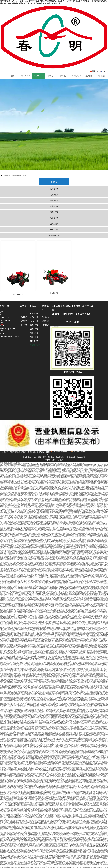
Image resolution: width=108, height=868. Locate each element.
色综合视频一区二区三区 (90, 573)
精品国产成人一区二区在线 (60, 613)
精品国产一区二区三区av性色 (33, 772)
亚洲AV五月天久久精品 (101, 449)
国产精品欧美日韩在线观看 (22, 753)
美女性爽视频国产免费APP (63, 637)
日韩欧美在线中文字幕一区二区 (8, 506)
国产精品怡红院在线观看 (58, 529)
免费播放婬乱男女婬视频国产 (87, 498)
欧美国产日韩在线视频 (62, 753)
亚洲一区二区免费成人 (77, 866)
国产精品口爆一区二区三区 (26, 486)
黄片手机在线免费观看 (92, 449)
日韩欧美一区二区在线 (50, 461)
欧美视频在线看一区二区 (21, 864)
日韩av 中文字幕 (22, 635)
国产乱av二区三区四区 (76, 619)
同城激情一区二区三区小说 (82, 608)
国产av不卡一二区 (60, 789)
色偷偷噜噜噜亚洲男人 (7, 817)
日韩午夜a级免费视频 (69, 847)
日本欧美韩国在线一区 (60, 655)
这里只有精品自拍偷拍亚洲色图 (14, 683)
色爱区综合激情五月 (59, 472)
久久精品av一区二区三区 (6, 625)
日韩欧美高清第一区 (72, 741)
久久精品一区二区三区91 (66, 601)
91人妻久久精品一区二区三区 (32, 541)
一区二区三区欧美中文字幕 (38, 625)
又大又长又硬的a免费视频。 (35, 793)
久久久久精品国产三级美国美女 (17, 503)
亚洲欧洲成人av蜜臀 (61, 801)
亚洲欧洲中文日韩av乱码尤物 (31, 775)
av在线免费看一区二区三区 (69, 676)
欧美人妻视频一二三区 (69, 819)
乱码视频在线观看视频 (54, 621)
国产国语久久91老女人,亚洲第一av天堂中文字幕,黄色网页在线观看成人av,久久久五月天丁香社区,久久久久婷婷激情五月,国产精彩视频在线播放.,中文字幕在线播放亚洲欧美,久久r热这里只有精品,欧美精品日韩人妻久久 (42, 448)
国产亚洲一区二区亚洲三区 (67, 800)
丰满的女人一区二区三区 (97, 594)
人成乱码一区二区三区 (13, 541)
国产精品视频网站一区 (59, 703)
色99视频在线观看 (54, 596)
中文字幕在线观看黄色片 (10, 766)
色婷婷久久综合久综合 (46, 781)
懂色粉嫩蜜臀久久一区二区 (22, 600)
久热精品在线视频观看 (14, 449)
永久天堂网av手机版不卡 (15, 818)
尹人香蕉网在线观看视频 (94, 796)
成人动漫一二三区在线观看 (39, 750)
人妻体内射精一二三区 (84, 689)
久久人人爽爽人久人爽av (102, 549)
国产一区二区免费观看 (12, 480)
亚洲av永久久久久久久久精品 (54, 560)
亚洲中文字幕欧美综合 (85, 624)
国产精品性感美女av (9, 756)
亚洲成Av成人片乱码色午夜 (29, 457)
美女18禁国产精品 (25, 609)
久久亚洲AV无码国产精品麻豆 (34, 736)
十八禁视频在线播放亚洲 (38, 648)
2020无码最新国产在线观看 (89, 794)
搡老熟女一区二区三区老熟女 (57, 858)
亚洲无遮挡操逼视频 (32, 620)
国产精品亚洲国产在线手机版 (83, 749)
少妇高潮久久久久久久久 (68, 820)
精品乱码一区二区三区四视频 (31, 591)
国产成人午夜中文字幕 (63, 512)
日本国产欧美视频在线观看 (68, 685)
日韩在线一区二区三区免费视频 (39, 795)
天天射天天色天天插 (41, 789)
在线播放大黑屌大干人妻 (58, 626)
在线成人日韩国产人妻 (73, 473)
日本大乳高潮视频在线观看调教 (69, 567)
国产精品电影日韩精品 (36, 680)
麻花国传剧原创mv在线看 (13, 635)
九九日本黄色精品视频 (34, 619)
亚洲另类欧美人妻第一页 (36, 489)
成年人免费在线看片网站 (81, 627)
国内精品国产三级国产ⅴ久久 (64, 690)
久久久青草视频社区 (41, 600)
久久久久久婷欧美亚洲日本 (16, 514)
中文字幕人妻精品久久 (91, 713)
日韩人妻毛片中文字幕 (96, 740)
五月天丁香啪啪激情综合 (9, 750)
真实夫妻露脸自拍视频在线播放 (60, 547)
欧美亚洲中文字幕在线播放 (74, 598)
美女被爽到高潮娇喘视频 (7, 613)
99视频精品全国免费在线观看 (41, 533)
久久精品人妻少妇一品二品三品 (55, 542)
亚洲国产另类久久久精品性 (27, 478)
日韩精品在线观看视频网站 (81, 515)
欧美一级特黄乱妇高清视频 (26, 586)
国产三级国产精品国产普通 (10, 630)
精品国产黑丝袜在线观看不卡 (11, 519)
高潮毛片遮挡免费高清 (88, 765)
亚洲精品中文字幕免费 (29, 708)
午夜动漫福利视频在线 (64, 818)
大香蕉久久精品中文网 (48, 674)
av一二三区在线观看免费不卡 (35, 578)
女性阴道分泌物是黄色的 (21, 510)
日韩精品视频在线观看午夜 (95, 583)
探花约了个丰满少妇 (43, 842)
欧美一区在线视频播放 (7, 584)
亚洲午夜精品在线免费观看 (28, 787)
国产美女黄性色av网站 (100, 462)
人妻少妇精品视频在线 (7, 672)
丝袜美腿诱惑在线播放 (97, 482)
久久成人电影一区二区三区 (94, 590)
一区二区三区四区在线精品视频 (63, 584)
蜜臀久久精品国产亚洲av (40, 490)
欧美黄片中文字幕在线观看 (37, 747)
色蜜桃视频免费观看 (38, 762)
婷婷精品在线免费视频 (69, 496)
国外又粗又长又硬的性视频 (95, 468)
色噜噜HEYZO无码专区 (99, 479)
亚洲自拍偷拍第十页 (22, 667)
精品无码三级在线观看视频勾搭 (23, 547)
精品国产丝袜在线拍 (39, 535)
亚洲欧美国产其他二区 (70, 728)
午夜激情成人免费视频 (11, 796)
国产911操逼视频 (44, 473)
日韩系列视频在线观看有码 (29, 713)
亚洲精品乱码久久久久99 (12, 574)
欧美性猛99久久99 (14, 465)
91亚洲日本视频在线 (33, 655)
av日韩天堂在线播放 (81, 623)
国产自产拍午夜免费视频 (5, 467)
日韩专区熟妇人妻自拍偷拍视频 (15, 621)
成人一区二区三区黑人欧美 (66, 560)
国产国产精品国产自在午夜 (50, 654)
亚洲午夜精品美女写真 (81, 784)
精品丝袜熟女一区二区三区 (28, 460)
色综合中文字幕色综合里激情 (16, 629)
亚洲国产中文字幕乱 (60, 515)
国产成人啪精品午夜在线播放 (45, 594)
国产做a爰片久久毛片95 (60, 807)
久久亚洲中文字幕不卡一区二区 (89, 837)
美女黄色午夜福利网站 (94, 633)
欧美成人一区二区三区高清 (51, 497)
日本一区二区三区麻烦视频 (58, 514)
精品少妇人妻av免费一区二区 (14, 719)
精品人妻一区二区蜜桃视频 (57, 668)
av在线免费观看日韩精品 (71, 479)
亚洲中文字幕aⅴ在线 (29, 529)
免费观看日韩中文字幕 (49, 708)
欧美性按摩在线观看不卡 (76, 674)
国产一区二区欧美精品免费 (32, 510)
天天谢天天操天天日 (21, 816)
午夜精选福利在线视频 (69, 737)
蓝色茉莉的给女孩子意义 (45, 586)
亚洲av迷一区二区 (78, 506)
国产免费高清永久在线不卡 (69, 449)
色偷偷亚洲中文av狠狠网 (45, 691)
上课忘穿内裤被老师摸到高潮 (40, 513)
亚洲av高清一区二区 (73, 465)
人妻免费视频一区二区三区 (68, 794)
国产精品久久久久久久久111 (61, 633)
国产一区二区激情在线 (54, 512)
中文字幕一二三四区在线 (14, 858)
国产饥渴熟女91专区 (86, 453)
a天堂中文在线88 (12, 807)
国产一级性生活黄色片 (49, 617)
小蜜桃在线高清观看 (12, 466)
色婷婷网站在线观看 (62, 649)
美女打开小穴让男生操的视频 (43, 597)
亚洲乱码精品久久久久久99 (18, 643)
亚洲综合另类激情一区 (33, 829)
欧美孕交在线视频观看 (74, 642)
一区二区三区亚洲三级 (16, 584)
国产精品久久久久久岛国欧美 (21, 494)
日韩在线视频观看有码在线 (42, 642)
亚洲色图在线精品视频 (36, 554)
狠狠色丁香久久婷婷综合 (43, 637)
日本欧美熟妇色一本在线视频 (86, 841)
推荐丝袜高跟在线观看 (44, 659)
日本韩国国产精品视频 (8, 562)
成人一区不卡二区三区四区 (78, 636)
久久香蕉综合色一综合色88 (52, 754)
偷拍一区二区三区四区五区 (99, 489)
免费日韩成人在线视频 (28, 826)
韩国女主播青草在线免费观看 (79, 847)
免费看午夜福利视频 (82, 631)
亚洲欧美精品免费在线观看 (72, 541)
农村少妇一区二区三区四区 (37, 860)
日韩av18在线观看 (52, 785)
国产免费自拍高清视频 (75, 646)
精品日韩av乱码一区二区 (11, 769)
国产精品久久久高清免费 (103, 699)
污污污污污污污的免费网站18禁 (87, 494)
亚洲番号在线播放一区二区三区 (14, 473)
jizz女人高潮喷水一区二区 (9, 508)
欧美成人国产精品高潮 (67, 531)
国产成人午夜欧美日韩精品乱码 (55, 659)
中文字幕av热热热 (12, 637)
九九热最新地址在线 (5, 671)
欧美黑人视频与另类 (74, 648)
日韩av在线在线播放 (72, 621)
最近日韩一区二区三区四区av (48, 773)
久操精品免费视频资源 (44, 723)
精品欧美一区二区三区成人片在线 (100, 680)
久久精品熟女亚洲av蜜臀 (52, 746)
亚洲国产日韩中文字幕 (60, 702)
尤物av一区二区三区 (28, 707)
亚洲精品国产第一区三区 (17, 608)
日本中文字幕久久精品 (36, 596)
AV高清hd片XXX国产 (9, 859)
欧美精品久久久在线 (41, 730)
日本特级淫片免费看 (72, 615)
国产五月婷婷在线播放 (31, 615)
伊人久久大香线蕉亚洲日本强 (67, 451)
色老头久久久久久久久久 (62, 760)
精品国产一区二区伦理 (47, 668)
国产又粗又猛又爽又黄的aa (86, 529)
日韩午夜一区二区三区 (73, 542)
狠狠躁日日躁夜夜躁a (38, 525)
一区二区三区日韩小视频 (41, 459)
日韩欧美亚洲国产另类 (81, 729)
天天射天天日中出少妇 (58, 567)
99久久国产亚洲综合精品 (11, 560)
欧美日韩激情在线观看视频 (28, 477)
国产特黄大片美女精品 (97, 755)
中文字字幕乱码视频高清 (6, 854)
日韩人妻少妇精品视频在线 (78, 694)
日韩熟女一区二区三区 (27, 583)
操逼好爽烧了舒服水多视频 (97, 800)
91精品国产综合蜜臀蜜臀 (5, 787)
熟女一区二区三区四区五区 (23, 720)
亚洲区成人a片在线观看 (63, 488)
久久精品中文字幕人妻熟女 (19, 794)
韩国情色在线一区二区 (49, 507)
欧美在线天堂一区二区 (54, 649)
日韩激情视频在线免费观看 (77, 508)
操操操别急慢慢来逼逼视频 (90, 632)
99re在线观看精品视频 (62, 570)
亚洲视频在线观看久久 (90, 840)
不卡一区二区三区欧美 (56, 783)
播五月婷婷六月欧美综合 (12, 623)
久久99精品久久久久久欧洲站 (48, 498)
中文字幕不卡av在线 (79, 509)
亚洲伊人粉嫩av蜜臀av (65, 474)
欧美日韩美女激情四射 (55, 532)
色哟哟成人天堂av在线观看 (20, 805)
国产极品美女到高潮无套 (62, 678)
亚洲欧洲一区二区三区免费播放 (16, 644)
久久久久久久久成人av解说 (73, 678)
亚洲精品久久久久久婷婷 (63, 571)
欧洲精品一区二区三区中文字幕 (77, 597)
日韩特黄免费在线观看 (82, 465)
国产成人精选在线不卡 (33, 574)
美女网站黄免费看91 (70, 705)
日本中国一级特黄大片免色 (24, 578)
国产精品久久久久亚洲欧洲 (33, 466)
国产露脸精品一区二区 (58, 489)
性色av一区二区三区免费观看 (38, 707)
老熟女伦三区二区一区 (79, 750)
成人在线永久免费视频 (65, 693)
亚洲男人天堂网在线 (22, 516)
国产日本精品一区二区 (101, 485)
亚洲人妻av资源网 (73, 497)
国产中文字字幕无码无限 (32, 662)
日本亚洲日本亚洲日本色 (65, 580)
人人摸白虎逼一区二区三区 (47, 523)
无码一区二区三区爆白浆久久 (14, 813)
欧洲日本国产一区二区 (78, 737)
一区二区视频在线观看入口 (11, 695)
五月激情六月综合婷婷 (75, 525)
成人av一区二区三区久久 (69, 748)
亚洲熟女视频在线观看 (46, 817)
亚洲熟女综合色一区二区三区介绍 (25, 685)
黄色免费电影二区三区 (32, 614)
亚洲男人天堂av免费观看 (47, 711)
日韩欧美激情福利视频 (71, 695)
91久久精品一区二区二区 (11, 510)
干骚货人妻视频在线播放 (65, 783)
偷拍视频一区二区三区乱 (33, 732)
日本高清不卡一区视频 (14, 693)
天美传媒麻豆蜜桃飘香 (75, 781)
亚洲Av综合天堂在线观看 (20, 633)
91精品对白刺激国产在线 (30, 572)
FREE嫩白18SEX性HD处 (11, 659)
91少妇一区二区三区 (45, 606)
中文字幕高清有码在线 (23, 697)
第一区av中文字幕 (20, 728)
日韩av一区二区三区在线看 (98, 625)
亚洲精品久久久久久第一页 (51, 713)
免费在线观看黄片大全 (102, 463)
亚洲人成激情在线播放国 (94, 582)
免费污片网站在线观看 (37, 564)
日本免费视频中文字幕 (100, 735)
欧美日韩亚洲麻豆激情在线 (80, 536)
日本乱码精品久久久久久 (31, 570)
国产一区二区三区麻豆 (52, 541)
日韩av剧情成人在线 (83, 708)
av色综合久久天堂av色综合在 (55, 453)
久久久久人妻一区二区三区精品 (35, 595)
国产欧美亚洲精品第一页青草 (62, 450)
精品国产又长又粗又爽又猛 (57, 636)
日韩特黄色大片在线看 (12, 488)
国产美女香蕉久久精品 (20, 573)
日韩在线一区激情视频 (101, 773)
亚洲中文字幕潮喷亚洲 (7, 779)
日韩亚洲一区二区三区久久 (13, 647)
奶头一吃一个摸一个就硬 (92, 614)
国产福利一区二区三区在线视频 (84, 654)
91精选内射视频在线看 (93, 660)
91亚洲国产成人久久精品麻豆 (61, 461)
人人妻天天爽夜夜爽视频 (5, 513)
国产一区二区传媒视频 (76, 673)
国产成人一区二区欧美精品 (37, 551)
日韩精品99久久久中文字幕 (22, 662)
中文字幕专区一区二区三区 (33, 548)
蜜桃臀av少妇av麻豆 (37, 800)
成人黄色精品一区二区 (55, 822)
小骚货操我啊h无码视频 (53, 855)
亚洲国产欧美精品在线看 (33, 799)
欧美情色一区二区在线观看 (67, 592)
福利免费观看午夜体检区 (75, 584)
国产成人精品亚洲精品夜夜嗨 (43, 521)
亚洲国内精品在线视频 (59, 805)
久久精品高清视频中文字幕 (80, 767)
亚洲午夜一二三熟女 (13, 455)
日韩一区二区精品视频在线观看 (71, 562)
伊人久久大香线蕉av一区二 (75, 670)
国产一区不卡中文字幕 (72, 471)
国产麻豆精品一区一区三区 (18, 556)
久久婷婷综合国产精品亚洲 (50, 600)
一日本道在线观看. (76, 643)
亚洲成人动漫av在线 (92, 799)
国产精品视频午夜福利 (101, 713)
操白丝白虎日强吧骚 (16, 741)
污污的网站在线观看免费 (29, 778)
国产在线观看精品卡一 (76, 495)
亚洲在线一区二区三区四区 (77, 475)
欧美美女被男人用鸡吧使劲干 (78, 661)
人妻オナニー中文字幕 (28, 523)
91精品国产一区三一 (39, 457)
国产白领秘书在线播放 (38, 576)
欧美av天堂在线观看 (56, 670)
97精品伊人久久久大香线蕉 (18, 773)
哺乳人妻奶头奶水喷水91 (82, 497)
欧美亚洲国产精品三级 (88, 578)
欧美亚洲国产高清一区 (15, 638)
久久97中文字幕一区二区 (76, 498)
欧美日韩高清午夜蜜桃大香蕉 (21, 810)
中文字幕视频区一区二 (36, 691)
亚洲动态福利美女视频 (23, 515)
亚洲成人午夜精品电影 (71, 649)
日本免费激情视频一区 (100, 828)
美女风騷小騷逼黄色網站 (26, 582)
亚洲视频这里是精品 (31, 535)
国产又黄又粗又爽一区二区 (44, 609)
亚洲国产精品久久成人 (45, 531)
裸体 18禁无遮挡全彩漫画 (44, 504)
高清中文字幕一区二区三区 (42, 756)
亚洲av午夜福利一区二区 (97, 475)
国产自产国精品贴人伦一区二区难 (67, 744)
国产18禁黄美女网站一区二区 (86, 721)
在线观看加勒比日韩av (74, 693)
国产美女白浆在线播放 (27, 831)
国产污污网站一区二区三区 (18, 613)
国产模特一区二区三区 (30, 520)
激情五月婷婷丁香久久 (47, 787)
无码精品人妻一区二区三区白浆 (11, 789)
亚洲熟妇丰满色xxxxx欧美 (76, 503)
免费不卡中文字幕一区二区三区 (35, 818)
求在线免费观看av (47, 848)
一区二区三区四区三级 (38, 561)
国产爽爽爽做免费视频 (77, 612)
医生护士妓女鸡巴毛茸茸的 (93, 728)
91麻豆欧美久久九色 (5, 777)
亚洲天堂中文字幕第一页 (45, 596)
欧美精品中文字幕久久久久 (53, 714)
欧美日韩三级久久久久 (42, 705)
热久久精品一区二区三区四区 (62, 683)
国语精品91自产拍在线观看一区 (62, 463)
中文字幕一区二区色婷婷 (89, 615)
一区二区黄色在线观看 (49, 456)
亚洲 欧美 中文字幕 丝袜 (42, 714)
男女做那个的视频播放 (73, 803)
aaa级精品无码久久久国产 (22, 450)
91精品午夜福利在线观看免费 (12, 697)
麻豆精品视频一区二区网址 (13, 545)
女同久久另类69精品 (58, 762)
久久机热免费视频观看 (31, 612)
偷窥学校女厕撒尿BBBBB (26, 668)
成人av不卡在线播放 (52, 463)
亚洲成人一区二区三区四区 (35, 852)
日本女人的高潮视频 (22, 549)
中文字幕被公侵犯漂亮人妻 (38, 749)
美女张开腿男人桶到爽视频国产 (59, 479)
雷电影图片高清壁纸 (20, 617)
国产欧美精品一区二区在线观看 (12, 611)
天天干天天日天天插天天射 (92, 621)
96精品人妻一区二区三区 (10, 656)
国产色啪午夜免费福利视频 (5, 592)
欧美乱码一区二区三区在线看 (84, 583)
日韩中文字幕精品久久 (63, 543)
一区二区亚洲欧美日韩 (50, 676)
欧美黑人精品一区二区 (77, 453)
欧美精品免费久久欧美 (67, 576)
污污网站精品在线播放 (69, 703)
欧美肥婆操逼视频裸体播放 (18, 589)
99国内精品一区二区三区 (64, 465)
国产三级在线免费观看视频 (96, 492)
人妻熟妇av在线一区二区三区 (96, 453)
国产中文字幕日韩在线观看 (70, 573)
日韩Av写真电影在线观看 (55, 680)
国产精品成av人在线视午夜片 (69, 578)
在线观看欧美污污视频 (87, 475)
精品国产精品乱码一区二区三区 (61, 588)
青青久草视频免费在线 (75, 822)
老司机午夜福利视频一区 (45, 841)
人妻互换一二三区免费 (19, 778)
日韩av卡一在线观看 (18, 831)
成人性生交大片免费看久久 (102, 541)
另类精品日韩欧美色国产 (54, 609)
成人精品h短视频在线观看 (57, 503)
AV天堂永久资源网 (84, 485)
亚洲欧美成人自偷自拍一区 (38, 456)
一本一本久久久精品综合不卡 (86, 666)
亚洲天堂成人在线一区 (20, 847)
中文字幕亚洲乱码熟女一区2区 (80, 843)
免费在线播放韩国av (98, 688)
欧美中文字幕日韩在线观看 (88, 684)
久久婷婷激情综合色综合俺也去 (36, 519)
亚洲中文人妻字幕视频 (20, 769)
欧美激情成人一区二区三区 (101, 608)
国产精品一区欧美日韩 (44, 796)
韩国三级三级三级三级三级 (73, 543)
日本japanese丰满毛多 (22, 752)
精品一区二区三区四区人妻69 (73, 518)
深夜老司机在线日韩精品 (86, 761)
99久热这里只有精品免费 (80, 507)
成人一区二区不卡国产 (28, 503)
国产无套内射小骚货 (15, 451)
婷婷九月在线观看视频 (98, 623)
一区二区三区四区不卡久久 (30, 508)
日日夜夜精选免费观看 (60, 715)
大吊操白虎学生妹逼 (12, 542)
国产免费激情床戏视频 (43, 697)
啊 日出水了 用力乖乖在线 (71, 627)
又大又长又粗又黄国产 (86, 589)
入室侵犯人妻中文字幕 (47, 648)
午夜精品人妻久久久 (11, 709)
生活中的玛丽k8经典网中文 (17, 596)
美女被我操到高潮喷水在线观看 (85, 855)
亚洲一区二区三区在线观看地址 (27, 584)
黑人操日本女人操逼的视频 (64, 586)
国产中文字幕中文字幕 (35, 463)
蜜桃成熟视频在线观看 (73, 550)
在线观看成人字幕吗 (41, 624)
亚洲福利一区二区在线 (4, 515)
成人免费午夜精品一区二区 (84, 490)
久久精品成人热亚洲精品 (68, 859)
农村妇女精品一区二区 (88, 478)
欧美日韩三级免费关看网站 (87, 532)
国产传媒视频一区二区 (88, 501)
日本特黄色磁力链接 (7, 832)
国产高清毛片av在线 (102, 621)
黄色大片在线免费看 (89, 602)
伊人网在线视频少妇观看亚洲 (19, 496)
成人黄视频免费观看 (84, 861)
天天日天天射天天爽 (20, 853)
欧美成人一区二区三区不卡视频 (52, 468)
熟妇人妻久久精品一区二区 (19, 567)
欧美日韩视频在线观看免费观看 (74, 624)
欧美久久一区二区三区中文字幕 (23, 825)
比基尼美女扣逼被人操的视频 (32, 690)
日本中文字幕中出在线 (96, 508)
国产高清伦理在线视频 (69, 510)
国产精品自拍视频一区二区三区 (96, 506)
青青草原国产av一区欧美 (6, 478)
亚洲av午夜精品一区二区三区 (33, 784)
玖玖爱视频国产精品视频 (64, 485)
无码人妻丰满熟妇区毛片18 (86, 865)
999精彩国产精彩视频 (94, 600)
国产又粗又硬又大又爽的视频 (20, 459)
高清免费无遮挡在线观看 (40, 538)
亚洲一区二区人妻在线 (35, 485)
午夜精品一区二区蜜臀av (67, 865)
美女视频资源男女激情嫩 (7, 759)
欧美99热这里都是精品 (64, 770)
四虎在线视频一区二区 (77, 526)
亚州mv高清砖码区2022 (47, 495)
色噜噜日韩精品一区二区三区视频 (73, 555)
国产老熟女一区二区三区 (78, 665)
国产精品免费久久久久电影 (53, 543)
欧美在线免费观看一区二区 (29, 613)
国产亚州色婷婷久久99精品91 (94, 788)
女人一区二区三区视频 (48, 454)
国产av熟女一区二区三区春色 (78, 568)
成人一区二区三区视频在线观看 (14, 580)
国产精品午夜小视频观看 (21, 690)
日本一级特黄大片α (59, 459)
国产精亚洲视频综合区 (80, 863)
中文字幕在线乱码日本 (64, 734)
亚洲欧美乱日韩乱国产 (17, 576)
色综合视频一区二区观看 (86, 524)
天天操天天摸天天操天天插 (83, 590)
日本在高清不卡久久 (8, 680)
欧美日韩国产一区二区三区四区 (6, 550)
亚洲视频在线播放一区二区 (75, 523)
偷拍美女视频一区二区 (101, 695)
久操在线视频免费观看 (86, 771)
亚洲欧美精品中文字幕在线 (59, 559)
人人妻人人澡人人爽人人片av (63, 469)
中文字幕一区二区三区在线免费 (12, 578)
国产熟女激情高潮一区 (7, 741)
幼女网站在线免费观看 (30, 636)
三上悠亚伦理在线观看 (64, 766)
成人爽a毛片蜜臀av (102, 720)
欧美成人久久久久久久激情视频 (94, 537)
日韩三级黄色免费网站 (60, 548)
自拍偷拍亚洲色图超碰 (58, 700)
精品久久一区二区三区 (4, 588)
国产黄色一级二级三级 (91, 790)
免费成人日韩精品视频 (74, 723)
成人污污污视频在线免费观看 (92, 471)
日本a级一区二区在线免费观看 (66, 482)
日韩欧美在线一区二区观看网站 (53, 647)
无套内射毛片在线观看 (99, 486)
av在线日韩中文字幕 (58, 795)
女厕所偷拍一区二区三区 (47, 632)
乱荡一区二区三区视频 (50, 459)
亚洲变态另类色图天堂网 (100, 837)
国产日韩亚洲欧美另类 (77, 519)
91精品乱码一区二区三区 (95, 822)
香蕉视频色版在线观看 (103, 785)
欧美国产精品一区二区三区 (45, 813)
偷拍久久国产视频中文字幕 (8, 530)
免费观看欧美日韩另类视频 (96, 502)
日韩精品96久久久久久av (71, 772)
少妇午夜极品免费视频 (75, 551)
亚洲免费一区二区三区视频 (102, 497)
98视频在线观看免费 (100, 488)
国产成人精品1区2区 (13, 714)
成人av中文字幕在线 (42, 571)
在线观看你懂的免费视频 (92, 465)
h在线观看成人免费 (70, 696)
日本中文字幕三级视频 (19, 533)
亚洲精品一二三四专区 (66, 525)
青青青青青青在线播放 (58, 549)
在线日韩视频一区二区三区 (56, 661)
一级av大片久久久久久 (84, 781)
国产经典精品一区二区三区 (94, 709)
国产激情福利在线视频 (96, 607)
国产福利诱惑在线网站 (93, 781)
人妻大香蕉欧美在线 (81, 484)
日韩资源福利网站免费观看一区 (82, 591)
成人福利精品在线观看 (88, 762)
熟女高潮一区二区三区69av (46, 736)
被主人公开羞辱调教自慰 (47, 747)
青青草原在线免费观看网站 (66, 508)
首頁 (10, 175)
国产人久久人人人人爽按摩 (77, 802)
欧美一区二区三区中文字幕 (76, 690)
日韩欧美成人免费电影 (22, 597)
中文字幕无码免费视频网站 (36, 498)
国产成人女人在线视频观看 (8, 765)
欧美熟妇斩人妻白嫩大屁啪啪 (83, 512)
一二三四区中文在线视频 (87, 482)
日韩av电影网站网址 (74, 708)
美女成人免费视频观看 (83, 463)
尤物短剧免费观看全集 (53, 521)
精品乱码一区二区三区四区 (22, 466)
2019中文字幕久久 (79, 479)
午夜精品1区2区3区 (19, 823)
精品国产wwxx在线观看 (89, 672)
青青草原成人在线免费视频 (8, 771)
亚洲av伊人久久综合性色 (92, 541)
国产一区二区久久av (71, 461)
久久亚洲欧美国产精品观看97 (41, 753)
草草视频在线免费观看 (97, 674)
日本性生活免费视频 (8, 495)
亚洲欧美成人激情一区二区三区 (20, 607)
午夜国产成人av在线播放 (66, 456)
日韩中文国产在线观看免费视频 (87, 846)
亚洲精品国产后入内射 (23, 497)
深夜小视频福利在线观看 (92, 513)
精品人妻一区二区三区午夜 (49, 643)
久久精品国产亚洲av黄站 (55, 557)
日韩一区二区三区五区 (7, 585)
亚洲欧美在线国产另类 (53, 637)
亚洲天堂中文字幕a (86, 519)
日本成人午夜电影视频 (8, 553)
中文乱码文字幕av (7, 503)
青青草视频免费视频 (80, 613)
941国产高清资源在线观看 (88, 479)
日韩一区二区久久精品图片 (86, 834)
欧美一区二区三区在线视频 (55, 597)
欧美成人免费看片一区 (24, 595)
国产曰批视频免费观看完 (94, 637)
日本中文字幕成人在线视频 (25, 679)
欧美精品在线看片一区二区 (60, 483)
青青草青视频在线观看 (12, 472)
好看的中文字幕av (39, 865)
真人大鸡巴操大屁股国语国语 (79, 489)
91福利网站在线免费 (6, 601)
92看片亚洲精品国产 (99, 772)
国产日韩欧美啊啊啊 (27, 718)
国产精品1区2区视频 (21, 468)
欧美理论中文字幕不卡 (20, 630)
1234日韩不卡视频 (4, 545)
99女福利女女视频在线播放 (7, 754)
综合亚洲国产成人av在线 (76, 732)
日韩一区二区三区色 (26, 585)
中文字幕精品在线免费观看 (29, 490)
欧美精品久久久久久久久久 (77, 516)
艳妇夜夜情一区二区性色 (17, 561)
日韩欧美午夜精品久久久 (72, 753)
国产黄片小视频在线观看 (97, 532)
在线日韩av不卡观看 (29, 573)
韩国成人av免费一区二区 (100, 746)
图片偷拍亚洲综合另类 (37, 711)
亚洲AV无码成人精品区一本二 (82, 788)
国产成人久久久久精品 (59, 749)
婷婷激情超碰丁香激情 (88, 755)
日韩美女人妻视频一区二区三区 (97, 760)
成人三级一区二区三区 (13, 838)
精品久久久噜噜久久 (4, 571)
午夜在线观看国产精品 (36, 748)
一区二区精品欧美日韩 (23, 732)
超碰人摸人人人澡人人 (61, 699)
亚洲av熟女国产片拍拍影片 (55, 658)
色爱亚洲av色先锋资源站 (53, 473)
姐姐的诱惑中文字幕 (101, 553)
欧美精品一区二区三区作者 (95, 753)
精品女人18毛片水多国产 (40, 572)
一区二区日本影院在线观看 (51, 838)
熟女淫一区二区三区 (70, 486)
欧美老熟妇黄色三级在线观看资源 (24, 498)
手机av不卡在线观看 (99, 724)
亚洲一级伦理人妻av (76, 711)
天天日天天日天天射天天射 (71, 613)
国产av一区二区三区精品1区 (88, 658)
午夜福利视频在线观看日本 (16, 564)
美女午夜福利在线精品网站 (45, 755)
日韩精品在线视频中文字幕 (7, 643)
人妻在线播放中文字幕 (99, 650)
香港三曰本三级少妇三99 (88, 577)
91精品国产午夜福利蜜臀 (66, 759)
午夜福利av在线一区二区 (70, 457)
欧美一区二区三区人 (54, 524)
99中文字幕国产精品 (19, 525)
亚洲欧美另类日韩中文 (58, 685)
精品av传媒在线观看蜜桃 (71, 713)
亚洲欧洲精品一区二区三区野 (61, 530)
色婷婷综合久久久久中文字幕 (15, 486)
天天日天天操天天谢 (4, 542)
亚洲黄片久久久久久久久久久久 (56, 852)
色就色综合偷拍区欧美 (74, 719)
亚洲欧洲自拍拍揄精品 (45, 649)
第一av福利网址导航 (75, 714)
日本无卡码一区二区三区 (97, 524)
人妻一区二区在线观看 (69, 559)
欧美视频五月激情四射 (50, 538)
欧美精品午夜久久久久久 (36, 473)
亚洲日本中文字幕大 (94, 825)
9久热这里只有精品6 (33, 461)
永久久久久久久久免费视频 (25, 689)
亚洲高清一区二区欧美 (100, 535)
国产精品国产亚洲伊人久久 (64, 524)
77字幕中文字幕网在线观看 (16, 800)
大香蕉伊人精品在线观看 (66, 478)
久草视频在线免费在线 (54, 485)
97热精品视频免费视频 (48, 501)
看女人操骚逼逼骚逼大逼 (77, 482)
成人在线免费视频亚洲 (64, 854)
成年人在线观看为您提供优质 (29, 746)
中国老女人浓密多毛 (29, 501)
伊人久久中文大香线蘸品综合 (52, 480)
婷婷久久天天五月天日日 (36, 536)
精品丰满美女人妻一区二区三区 (77, 531)
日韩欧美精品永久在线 (67, 755)
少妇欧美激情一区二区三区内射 (81, 567)
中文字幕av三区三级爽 (48, 460)
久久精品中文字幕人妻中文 (38, 477)
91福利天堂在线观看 (61, 533)
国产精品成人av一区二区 (38, 529)
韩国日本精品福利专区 (23, 465)
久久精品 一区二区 (19, 583)
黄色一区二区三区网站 (51, 513)
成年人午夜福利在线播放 (96, 793)
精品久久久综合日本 (79, 457)
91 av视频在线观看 (13, 682)
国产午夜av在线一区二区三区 (64, 490)
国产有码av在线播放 (6, 594)
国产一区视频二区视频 (49, 847)
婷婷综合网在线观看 (65, 605)
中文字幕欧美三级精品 (9, 794)
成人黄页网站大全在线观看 (89, 451)
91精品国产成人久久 (104, 456)
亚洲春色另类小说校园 (19, 734)
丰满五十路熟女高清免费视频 (27, 699)
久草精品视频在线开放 (83, 829)
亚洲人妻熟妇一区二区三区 (54, 652)
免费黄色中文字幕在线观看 (85, 598)
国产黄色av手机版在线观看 (80, 547)
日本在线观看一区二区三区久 (14, 822)
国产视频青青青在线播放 (19, 509)
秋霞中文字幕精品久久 (7, 566)
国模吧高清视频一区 (84, 660)
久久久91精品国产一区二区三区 (19, 529)
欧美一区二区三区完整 (59, 771)
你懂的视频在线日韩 (42, 461)
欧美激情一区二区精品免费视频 (40, 744)
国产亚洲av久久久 (56, 564)
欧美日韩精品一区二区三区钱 (49, 588)
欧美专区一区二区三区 (13, 571)
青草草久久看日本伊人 (17, 551)
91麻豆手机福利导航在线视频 (15, 582)
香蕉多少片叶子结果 (71, 812)
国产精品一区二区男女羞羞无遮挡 (52, 598)
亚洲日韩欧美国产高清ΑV (79, 762)
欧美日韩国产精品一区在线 (83, 537)
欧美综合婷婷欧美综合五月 (78, 685)
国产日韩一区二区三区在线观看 (83, 656)
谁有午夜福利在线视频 (66, 808)
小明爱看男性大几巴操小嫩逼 (74, 596)
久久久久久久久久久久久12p (36, 837)
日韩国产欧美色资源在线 (68, 519)
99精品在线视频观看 (41, 510)
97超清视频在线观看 (69, 694)
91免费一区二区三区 (7, 664)
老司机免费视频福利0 (85, 717)
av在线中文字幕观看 (20, 539)
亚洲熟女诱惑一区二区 (32, 497)
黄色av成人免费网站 (79, 533)
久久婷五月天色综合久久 (17, 779)
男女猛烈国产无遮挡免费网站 (61, 477)
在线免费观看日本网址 (67, 574)
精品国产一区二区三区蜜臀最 (52, 539)
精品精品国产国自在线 (43, 466)
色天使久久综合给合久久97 (45, 851)
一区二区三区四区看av (60, 591)
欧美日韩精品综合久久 (102, 801)
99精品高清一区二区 (88, 629)
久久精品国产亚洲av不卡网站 (31, 630)
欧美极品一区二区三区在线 (84, 518)
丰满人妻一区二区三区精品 (102, 465)
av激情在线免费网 (86, 592)
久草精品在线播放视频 (12, 806)
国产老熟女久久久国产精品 (33, 515)
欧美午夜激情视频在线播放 (27, 738)
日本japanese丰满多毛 (87, 508)
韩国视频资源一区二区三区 (43, 653)
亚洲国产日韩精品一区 (23, 449)
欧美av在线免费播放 (93, 514)
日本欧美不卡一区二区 (77, 538)
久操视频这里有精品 (51, 472)
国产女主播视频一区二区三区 (7, 863)
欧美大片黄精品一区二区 (102, 784)
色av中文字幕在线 (14, 498)
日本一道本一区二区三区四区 (92, 564)
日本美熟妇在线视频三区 (45, 557)
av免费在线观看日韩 (76, 844)
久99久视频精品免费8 (90, 484)
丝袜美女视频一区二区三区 (81, 688)
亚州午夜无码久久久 (9, 773)
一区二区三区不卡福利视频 (48, 500)
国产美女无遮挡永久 (86, 503)
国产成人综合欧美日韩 (52, 545)
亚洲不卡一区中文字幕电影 (39, 726)
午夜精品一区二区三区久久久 (48, 561)
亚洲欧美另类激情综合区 (37, 500)
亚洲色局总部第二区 (32, 700)
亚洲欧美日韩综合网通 (55, 813)
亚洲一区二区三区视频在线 (90, 617)
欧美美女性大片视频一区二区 (9, 660)
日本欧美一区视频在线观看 (93, 667)
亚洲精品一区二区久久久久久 (59, 694)
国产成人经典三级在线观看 (67, 467)
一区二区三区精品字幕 (95, 743)
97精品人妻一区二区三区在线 (67, 526)
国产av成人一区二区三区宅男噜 (84, 473)
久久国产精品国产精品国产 (39, 559)
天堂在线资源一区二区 (45, 518)
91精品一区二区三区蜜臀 (46, 554)
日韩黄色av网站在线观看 (43, 560)
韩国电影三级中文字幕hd (99, 661)
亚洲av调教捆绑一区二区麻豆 (76, 585)
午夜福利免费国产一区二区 (56, 467)
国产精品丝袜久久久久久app (62, 653)
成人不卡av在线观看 (10, 459)
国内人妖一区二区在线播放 (12, 526)
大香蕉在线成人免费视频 (28, 568)
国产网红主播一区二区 (37, 767)
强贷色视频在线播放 (41, 700)
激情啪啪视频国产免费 (90, 812)
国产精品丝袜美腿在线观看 (82, 477)
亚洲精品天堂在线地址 (88, 597)
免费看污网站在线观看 (96, 525)
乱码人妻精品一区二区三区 (94, 770)
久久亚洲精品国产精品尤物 (88, 576)
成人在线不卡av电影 (8, 551)
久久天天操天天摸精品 (59, 860)
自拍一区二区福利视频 (36, 831)
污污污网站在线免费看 (66, 551)
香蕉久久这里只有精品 (85, 825)
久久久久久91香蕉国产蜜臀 (57, 625)
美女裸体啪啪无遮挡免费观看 (77, 577)
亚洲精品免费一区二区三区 (69, 572)
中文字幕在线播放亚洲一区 (32, 667)
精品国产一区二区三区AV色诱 (15, 627)
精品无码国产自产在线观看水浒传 (95, 550)
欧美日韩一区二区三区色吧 (47, 638)
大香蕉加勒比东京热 (76, 865)
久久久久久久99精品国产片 (5, 457)
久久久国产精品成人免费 (32, 611)
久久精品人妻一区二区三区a (55, 725)
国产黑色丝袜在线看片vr (102, 514)
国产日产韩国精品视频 (89, 703)
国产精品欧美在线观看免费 (17, 585)
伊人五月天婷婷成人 (43, 545)
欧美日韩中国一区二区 (59, 538)
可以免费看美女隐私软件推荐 (81, 702)
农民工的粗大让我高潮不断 (26, 467)
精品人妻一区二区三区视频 (97, 596)
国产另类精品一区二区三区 (18, 550)
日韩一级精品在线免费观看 (92, 527)
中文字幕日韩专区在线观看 (100, 509)
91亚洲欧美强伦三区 (62, 754)
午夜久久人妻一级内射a (54, 731)
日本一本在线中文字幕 (38, 589)
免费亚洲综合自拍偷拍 (7, 591)
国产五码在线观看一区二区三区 (16, 737)
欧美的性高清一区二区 (76, 582)
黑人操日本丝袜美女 (6, 474)
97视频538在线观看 (28, 728)
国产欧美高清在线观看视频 (37, 646)
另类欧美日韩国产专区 (97, 459)
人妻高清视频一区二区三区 (57, 820)
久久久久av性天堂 (4, 700)
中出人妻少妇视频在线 (64, 647)
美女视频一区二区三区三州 (71, 617)
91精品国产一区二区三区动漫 (35, 547)
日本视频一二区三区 (69, 773)
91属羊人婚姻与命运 (70, 506)
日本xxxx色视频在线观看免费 (82, 649)
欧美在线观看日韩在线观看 (23, 714)
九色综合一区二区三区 (42, 673)
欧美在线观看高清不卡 (45, 658)
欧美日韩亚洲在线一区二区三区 (69, 775)
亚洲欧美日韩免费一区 (53, 614)
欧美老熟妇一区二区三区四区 (12, 776)
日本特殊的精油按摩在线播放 (17, 568)
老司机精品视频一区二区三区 (57, 516)
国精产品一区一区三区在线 (92, 515)
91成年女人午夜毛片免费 (44, 453)
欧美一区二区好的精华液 (75, 554)
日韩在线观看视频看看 (39, 633)
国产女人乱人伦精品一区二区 (47, 484)
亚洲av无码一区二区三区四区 (43, 725)
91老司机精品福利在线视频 (25, 664)
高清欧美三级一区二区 (26, 627)
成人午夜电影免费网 (93, 591)
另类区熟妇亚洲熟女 (70, 547)
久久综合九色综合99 (22, 603)
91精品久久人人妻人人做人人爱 (70, 784)
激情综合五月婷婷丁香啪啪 (99, 496)
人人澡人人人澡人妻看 (74, 553)
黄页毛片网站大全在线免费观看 (76, 684)
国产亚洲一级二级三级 (35, 504)
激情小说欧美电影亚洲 (51, 705)
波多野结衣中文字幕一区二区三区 (52, 490)
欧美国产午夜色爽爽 (44, 748)
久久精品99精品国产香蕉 (74, 539)
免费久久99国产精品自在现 (10, 501)
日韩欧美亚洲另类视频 (4, 682)
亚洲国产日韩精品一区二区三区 (56, 574)
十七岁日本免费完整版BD (25, 861)
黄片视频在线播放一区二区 (49, 631)
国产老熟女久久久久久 (83, 803)
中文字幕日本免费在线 (46, 595)
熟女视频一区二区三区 (65, 594)
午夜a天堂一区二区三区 (7, 708)
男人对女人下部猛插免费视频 (33, 684)
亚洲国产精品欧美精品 (103, 564)
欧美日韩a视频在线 (37, 568)
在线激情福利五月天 (11, 573)
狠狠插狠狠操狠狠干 (103, 539)
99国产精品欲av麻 (25, 729)
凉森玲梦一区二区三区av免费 (21, 637)
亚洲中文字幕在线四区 (82, 699)
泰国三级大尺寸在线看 (49, 572)
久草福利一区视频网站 (71, 480)
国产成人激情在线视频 (87, 835)
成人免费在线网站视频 (14, 462)
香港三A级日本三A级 (22, 612)
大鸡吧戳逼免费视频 (49, 479)
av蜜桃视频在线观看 (14, 513)
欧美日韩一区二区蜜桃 (32, 834)
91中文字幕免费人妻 (16, 495)
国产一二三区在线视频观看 (29, 744)
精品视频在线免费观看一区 (25, 577)
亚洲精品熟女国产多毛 (77, 726)
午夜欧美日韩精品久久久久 (22, 772)
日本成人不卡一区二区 (70, 801)
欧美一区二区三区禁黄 (86, 866)
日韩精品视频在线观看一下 (75, 607)
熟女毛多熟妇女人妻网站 (61, 791)
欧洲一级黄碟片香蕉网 (70, 545)
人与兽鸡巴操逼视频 (67, 498)
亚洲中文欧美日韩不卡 (98, 690)
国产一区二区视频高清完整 (10, 853)
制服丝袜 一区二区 (7, 860)
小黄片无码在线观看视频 (68, 527)
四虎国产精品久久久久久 (84, 633)
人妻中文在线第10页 (89, 747)
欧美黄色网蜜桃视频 (6, 451)
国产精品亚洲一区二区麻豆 (63, 829)
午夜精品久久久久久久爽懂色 (56, 531)
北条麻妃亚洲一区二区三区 (13, 760)
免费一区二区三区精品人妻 (23, 512)
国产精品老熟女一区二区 (56, 475)
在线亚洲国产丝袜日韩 (74, 474)
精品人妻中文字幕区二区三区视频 (8, 782)
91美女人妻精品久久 (102, 471)
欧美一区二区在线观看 (64, 565)
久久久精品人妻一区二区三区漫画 (42, 556)
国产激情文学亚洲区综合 (98, 547)
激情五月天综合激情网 (50, 703)
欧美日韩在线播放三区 (8, 454)
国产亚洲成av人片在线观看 (9, 691)
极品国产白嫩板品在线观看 (54, 583)
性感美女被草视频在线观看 (23, 725)
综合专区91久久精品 (32, 846)
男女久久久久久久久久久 (68, 472)
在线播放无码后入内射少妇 (15, 646)
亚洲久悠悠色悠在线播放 (59, 843)
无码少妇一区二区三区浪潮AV (8, 729)
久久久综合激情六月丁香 (51, 791)
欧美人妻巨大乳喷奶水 (40, 544)
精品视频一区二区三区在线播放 (7, 606)
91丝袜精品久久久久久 (49, 567)
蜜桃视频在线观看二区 (72, 537)
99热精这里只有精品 (98, 638)
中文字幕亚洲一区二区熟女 (19, 840)
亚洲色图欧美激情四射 (63, 623)
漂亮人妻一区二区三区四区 (86, 607)
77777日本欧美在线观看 (38, 474)
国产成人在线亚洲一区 (14, 504)
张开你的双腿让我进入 (35, 723)
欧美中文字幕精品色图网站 (58, 460)
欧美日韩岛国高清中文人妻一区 (87, 700)
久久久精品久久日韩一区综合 (69, 491)
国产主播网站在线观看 (24, 700)
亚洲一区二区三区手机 (85, 600)
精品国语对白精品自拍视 (22, 783)
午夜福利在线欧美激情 (33, 785)
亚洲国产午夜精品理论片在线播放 (48, 486)
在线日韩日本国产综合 (33, 760)
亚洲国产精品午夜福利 (58, 502)
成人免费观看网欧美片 (92, 530)
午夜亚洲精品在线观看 (60, 544)
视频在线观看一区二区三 (13, 685)
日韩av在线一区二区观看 (34, 797)
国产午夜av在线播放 (55, 817)
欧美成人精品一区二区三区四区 (47, 536)
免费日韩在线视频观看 (13, 736)
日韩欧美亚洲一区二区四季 (44, 720)
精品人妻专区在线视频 (42, 480)
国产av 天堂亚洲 (31, 449)
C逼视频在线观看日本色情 (81, 460)
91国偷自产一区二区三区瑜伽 (11, 619)
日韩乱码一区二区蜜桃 (13, 720)
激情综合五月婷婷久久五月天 (8, 615)
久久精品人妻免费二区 (79, 765)
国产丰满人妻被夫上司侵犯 (39, 598)
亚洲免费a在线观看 (88, 736)
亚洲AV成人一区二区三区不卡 (24, 463)
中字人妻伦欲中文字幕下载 (80, 545)
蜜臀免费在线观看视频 (55, 565)
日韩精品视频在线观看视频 (45, 660)
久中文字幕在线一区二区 (32, 730)
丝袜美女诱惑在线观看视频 (91, 480)
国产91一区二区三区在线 (22, 455)
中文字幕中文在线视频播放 (99, 576)
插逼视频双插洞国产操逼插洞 (33, 465)
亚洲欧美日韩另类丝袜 (17, 500)
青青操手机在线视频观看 (93, 555)
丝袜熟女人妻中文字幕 (71, 509)
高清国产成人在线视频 (56, 580)
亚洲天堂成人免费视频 (98, 838)
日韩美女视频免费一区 (80, 672)
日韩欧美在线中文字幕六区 (26, 646)
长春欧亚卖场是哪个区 (61, 713)
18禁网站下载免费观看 (41, 497)
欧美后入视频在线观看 (34, 855)
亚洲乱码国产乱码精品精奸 (48, 551)
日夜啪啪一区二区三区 (18, 606)
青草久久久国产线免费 (98, 744)
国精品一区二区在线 (66, 523)
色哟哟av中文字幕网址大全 (45, 677)
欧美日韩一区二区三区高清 (95, 473)
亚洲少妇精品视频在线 (32, 600)
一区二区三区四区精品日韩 (57, 519)
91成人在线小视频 (45, 618)
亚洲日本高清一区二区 (76, 638)
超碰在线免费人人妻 (35, 586)
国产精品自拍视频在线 (20, 501)
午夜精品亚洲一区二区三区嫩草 (67, 837)
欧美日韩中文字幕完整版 (86, 679)
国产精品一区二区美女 (23, 565)
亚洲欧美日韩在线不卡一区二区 (54, 508)
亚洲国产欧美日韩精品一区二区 (96, 474)
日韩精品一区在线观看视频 (76, 521)
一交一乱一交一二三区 (29, 559)
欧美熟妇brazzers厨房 (20, 711)
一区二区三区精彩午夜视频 (76, 810)
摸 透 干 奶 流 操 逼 (68, 638)
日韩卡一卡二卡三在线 (9, 655)
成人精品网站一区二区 (77, 589)
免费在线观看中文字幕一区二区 (24, 588)
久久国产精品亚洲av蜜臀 (42, 472)
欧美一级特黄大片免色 (59, 510)
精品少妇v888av (76, 721)
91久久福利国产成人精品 (57, 501)
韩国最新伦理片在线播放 (103, 631)
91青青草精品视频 (34, 664)
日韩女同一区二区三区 (31, 549)
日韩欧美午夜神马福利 (47, 474)
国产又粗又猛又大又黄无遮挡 (35, 488)
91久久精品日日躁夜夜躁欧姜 (67, 453)
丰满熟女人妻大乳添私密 (20, 639)
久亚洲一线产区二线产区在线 (16, 531)
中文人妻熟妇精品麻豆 (95, 810)
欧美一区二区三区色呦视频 (44, 619)
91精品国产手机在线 (8, 500)
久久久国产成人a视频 (77, 532)
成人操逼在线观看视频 (64, 677)
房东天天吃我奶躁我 (8, 726)
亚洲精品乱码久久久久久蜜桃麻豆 (71, 514)
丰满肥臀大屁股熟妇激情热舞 (40, 805)
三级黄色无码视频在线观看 (81, 614)
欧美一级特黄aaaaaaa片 (57, 701)
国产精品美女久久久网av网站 (67, 762)
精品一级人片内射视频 (100, 719)
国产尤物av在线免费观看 (12, 620)
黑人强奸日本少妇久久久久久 (56, 800)
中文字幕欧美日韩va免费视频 (92, 819)
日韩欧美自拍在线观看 (38, 787)
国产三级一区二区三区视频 (49, 629)
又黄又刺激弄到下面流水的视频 (11, 535)
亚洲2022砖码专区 (14, 565)
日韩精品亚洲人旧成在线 (67, 643)
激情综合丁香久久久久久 (91, 777)
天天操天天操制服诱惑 (13, 785)
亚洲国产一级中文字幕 (85, 711)
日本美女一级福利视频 (49, 814)
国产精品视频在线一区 (8, 529)
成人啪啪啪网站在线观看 (33, 754)
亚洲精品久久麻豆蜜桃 (89, 838)
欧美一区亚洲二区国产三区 (38, 694)
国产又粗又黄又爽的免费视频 (27, 694)
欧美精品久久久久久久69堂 (95, 664)
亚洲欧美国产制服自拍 (62, 662)
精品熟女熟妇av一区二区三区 (13, 689)
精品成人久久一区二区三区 (22, 555)
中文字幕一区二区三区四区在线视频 (95, 668)
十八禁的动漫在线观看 (85, 582)
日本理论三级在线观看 (89, 769)
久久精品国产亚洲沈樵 (92, 756)
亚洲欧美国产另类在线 (32, 715)
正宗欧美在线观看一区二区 (78, 859)
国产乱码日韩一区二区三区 (57, 491)
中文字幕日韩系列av (41, 655)
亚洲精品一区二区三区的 (63, 471)
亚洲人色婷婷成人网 (30, 654)
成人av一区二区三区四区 (8, 483)
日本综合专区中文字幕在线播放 (97, 730)
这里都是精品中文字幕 (45, 800)
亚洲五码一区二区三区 (71, 530)
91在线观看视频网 (94, 503)
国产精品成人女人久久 (46, 585)
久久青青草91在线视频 (38, 530)
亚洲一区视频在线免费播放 (75, 594)
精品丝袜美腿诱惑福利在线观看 (33, 532)
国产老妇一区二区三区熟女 (49, 808)
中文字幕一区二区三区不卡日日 (9, 494)
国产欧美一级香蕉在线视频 (28, 525)
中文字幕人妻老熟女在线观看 (43, 752)
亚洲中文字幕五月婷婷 (32, 647)
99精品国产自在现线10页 (61, 705)
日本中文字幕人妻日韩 (88, 706)
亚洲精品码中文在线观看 (16, 518)
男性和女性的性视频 (91, 650)
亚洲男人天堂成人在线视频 (27, 531)
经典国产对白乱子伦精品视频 (95, 725)
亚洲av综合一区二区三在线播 (44, 661)
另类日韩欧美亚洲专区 (61, 630)
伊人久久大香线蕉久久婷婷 (16, 592)
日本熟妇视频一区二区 (50, 650)
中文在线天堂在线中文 (46, 665)
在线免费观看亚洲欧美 (40, 743)
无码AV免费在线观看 (9, 626)
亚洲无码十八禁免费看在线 (40, 520)
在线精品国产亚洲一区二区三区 (90, 748)
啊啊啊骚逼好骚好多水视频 (97, 467)
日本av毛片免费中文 (101, 693)
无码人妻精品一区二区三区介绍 (69, 535)
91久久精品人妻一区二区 (64, 689)
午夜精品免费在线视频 (72, 450)
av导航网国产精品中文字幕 (45, 532)
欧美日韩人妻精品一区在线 (55, 504)
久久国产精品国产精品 (89, 696)
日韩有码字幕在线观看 (98, 561)
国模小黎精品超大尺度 (97, 765)
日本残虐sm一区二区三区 (77, 502)
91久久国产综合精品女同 (18, 456)
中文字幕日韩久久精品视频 (10, 524)
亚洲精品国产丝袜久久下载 (90, 462)
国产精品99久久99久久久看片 (84, 734)
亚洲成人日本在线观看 (73, 734)
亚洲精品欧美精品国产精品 (16, 609)
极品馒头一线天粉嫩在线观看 (14, 536)
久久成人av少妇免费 (44, 463)
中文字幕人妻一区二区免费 (42, 695)
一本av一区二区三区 (8, 485)
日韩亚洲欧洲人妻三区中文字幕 (90, 773)
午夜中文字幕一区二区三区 (21, 843)
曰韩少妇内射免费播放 (58, 536)
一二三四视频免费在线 (28, 819)
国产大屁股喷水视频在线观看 (43, 512)
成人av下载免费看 (6, 644)
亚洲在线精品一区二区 (26, 553)
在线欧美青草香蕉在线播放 (100, 611)
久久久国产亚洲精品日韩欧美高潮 (64, 673)
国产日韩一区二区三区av (37, 484)
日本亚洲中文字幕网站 (68, 707)
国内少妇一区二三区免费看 (81, 713)
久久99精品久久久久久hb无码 (31, 670)
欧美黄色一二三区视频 (52, 466)
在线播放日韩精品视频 (76, 456)
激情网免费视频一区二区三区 (79, 496)
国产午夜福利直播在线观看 (97, 671)
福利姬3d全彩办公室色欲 (94, 595)
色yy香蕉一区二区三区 (84, 677)
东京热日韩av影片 (102, 460)
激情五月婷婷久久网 (50, 775)
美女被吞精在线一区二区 (11, 803)
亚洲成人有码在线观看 (31, 603)
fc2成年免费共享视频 (92, 485)
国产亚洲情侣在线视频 (24, 618)
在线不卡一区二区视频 (14, 588)
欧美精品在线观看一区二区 (26, 680)
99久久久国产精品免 (98, 495)
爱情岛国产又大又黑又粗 (40, 507)
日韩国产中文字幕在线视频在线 (23, 519)
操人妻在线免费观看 (58, 561)
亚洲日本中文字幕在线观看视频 (10, 728)
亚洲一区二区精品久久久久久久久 (33, 755)
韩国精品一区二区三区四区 (80, 858)
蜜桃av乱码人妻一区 (7, 820)
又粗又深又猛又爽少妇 (29, 598)
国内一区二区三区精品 (14, 603)
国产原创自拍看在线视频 (67, 674)
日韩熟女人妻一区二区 (23, 614)
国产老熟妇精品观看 (40, 509)
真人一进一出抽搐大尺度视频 (85, 743)
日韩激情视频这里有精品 (88, 707)
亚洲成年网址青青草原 (80, 480)
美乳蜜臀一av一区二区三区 (83, 770)
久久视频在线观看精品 (16, 605)
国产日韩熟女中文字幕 (87, 516)
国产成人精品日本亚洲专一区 (54, 719)
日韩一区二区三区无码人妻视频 (58, 736)
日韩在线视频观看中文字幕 (55, 451)
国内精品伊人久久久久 (10, 633)
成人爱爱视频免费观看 (89, 472)
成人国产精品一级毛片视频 (75, 605)
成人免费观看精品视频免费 (39, 626)
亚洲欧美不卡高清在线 (24, 693)
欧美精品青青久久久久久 (31, 642)
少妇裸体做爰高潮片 (44, 709)
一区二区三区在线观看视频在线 (53, 744)
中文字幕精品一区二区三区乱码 (41, 508)
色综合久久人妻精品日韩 (64, 717)
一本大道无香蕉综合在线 (58, 802)
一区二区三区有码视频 (36, 718)
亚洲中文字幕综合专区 (61, 772)
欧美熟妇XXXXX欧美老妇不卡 (92, 627)
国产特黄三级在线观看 (35, 807)
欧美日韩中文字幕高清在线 (71, 754)
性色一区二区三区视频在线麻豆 (17, 457)
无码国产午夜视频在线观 (93, 647)
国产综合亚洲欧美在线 (87, 526)
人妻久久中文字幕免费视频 (86, 594)
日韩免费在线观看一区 (22, 535)
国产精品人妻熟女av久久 (10, 748)
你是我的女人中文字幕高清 (46, 671)
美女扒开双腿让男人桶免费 (9, 502)
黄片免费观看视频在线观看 (65, 557)
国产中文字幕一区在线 (56, 495)
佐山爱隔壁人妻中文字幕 (94, 490)
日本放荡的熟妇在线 (84, 647)
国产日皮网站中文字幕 (75, 660)
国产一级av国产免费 (10, 489)
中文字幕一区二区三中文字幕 (24, 545)
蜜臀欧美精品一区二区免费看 (34, 475)
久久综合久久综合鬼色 (66, 778)
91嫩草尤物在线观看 (7, 518)
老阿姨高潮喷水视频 (57, 456)
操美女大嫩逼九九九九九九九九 (42, 639)
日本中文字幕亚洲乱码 (32, 521)
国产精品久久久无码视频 (50, 506)
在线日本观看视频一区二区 (85, 584)
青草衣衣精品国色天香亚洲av (101, 820)
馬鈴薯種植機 (23, 175)
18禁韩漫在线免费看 (28, 483)
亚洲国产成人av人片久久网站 (33, 565)
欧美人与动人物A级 (96, 456)
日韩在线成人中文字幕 (38, 460)
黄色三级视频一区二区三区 (72, 746)
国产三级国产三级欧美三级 (21, 471)
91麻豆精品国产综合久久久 (77, 601)
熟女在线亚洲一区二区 (58, 859)
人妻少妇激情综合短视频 (80, 461)
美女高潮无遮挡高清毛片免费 (23, 590)
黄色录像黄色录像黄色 (68, 538)
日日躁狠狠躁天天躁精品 (84, 468)
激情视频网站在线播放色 (41, 721)
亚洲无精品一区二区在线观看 (88, 538)
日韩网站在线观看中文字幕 (10, 471)
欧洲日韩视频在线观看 (71, 742)
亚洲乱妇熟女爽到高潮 (36, 518)
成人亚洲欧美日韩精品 (78, 510)
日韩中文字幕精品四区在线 (12, 712)
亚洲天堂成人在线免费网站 (18, 538)
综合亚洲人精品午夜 (94, 455)
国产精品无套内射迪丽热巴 (29, 742)
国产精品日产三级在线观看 (90, 572)
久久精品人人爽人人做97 (92, 782)
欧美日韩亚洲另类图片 (24, 482)
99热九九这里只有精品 (99, 673)
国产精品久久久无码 (77, 492)
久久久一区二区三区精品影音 (21, 830)
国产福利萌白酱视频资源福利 (72, 699)
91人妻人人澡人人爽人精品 (23, 574)
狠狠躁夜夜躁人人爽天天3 (97, 606)
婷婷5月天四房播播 (50, 724)
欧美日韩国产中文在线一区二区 (14, 554)
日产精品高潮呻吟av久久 (73, 637)
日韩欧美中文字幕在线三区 (81, 695)
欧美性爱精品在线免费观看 (24, 852)
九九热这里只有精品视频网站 (49, 530)
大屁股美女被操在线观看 (63, 590)
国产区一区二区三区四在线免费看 (31, 734)
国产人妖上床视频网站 (93, 801)
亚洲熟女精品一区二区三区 (32, 471)
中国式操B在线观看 (96, 802)
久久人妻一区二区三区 (70, 706)
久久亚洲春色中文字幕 (37, 665)
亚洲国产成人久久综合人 (68, 459)
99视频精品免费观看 (54, 644)
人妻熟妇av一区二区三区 (18, 674)
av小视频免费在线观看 (50, 687)
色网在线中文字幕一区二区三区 (67, 680)
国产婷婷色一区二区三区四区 (86, 525)
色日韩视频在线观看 (63, 468)
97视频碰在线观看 (77, 529)
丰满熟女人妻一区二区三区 (57, 671)
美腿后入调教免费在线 (78, 842)
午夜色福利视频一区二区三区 (60, 617)
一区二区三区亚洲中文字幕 (99, 747)
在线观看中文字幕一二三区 (15, 467)
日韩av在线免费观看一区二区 (59, 457)
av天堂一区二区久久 (81, 602)
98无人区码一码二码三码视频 (75, 717)
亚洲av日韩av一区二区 (86, 492)
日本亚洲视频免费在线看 (66, 732)
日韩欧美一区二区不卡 (95, 814)
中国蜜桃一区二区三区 (18, 530)
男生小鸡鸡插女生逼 (60, 737)
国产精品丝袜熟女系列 (65, 861)
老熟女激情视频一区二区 (5, 629)
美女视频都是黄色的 (89, 639)
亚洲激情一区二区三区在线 (98, 574)
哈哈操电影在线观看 (93, 580)
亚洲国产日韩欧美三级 (83, 553)
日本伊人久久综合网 (90, 623)
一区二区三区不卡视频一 (10, 746)
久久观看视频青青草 (41, 838)
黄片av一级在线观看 (84, 605)
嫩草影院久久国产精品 (85, 701)
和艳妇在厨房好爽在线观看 (14, 661)
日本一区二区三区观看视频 (25, 719)
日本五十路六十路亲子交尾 (66, 504)
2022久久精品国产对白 (21, 579)
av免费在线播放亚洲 (102, 619)
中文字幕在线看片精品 (35, 492)
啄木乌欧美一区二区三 (103, 567)
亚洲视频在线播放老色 (10, 795)
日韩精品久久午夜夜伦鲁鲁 (22, 695)
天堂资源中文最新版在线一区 (89, 457)
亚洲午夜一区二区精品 (96, 670)
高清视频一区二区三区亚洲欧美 (61, 624)
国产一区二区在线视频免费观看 (19, 702)
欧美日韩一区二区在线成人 (71, 483)
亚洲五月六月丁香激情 (98, 588)
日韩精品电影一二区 (9, 589)
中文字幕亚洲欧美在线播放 (54, 465)
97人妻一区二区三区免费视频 (41, 836)
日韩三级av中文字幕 (41, 462)
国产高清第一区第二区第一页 (35, 618)
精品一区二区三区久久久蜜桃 (82, 742)
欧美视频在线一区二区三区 (84, 586)
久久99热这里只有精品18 (60, 790)
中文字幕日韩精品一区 (21, 479)
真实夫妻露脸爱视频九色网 (60, 506)
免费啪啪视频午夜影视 (96, 529)
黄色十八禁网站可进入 (92, 806)
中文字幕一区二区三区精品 (100, 451)
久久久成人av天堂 (89, 547)
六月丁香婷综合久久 (21, 705)
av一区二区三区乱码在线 (67, 659)
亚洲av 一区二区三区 (21, 520)
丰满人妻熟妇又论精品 (4, 449)
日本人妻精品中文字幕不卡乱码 (36, 495)
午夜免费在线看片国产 (4, 667)
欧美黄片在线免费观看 (39, 449)
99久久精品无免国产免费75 (87, 787)
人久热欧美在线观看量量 (76, 778)
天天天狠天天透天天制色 (30, 788)
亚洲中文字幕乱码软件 (82, 488)
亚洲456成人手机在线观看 (83, 648)
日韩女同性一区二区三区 (62, 738)
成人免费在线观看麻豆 (14, 732)
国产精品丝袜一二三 (50, 811)
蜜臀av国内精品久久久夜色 (9, 639)
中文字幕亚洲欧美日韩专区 (51, 738)
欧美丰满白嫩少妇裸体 (86, 630)
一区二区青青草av (93, 687)
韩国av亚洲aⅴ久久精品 (44, 583)
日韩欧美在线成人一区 (85, 778)
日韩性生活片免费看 (95, 855)
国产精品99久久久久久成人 (31, 752)
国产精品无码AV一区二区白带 (11, 705)
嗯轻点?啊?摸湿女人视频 (87, 459)
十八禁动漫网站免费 (51, 842)
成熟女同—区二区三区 (95, 557)
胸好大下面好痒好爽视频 (28, 456)
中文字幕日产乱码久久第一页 (12, 463)
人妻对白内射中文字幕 (73, 488)
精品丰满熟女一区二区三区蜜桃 (17, 557)
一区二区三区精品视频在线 (63, 836)
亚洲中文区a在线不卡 (15, 595)
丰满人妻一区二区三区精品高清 (55, 810)
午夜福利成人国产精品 (22, 541)
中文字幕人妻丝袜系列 (80, 462)
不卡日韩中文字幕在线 (24, 760)
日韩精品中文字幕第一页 (37, 728)
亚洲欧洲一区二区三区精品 (96, 598)
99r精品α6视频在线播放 (45, 825)
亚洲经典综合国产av (96, 679)
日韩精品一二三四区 (7, 595)
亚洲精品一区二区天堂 (66, 646)
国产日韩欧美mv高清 (35, 580)
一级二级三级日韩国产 (102, 580)
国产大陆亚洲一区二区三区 (52, 570)
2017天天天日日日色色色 (26, 484)
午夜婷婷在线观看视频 (61, 838)
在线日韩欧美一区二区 (9, 559)
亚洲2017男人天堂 (91, 712)
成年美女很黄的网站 (59, 449)
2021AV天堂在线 (34, 644)
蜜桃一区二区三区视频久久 (52, 673)
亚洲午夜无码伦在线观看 (15, 658)
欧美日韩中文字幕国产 (58, 769)
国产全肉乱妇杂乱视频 (97, 516)
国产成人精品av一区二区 (101, 572)
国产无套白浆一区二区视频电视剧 (93, 779)
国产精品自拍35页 (97, 498)
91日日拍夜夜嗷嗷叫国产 (56, 478)
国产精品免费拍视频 (73, 691)
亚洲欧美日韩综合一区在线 (15, 758)
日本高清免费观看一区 (26, 485)
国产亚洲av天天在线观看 (30, 814)
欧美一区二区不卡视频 (66, 595)
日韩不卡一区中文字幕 (67, 577)
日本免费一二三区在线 (94, 734)
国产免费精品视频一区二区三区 (33, 516)
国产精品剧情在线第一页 (70, 715)
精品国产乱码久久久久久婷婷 (86, 523)
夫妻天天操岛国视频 (44, 550)
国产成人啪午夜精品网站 (11, 461)
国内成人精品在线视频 (30, 816)
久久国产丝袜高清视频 (64, 583)
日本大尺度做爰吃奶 (54, 606)
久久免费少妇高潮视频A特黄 (85, 766)
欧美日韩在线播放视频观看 (79, 472)
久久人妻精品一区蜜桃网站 (56, 665)
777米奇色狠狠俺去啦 (38, 491)
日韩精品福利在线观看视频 (57, 648)
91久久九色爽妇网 (41, 450)
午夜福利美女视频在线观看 (49, 790)
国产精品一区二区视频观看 (21, 652)
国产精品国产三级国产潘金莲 (98, 759)
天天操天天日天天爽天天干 (76, 823)
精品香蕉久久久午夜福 (37, 606)
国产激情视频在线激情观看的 (69, 769)
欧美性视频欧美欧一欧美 (26, 518)
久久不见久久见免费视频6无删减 (9, 532)
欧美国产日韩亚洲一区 (74, 644)
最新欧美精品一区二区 (33, 512)
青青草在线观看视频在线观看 (53, 615)
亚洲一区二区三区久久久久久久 (21, 502)
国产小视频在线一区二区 (49, 509)
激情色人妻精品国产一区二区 (70, 747)
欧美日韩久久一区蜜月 (18, 631)
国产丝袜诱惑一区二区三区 (5, 632)
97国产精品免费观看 (73, 564)
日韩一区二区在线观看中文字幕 (40, 641)
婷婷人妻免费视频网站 (69, 548)
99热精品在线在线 (46, 717)
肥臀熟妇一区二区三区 (16, 641)
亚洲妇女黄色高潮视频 (97, 764)
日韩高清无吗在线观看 (25, 605)
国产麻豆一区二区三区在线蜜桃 (71, 631)
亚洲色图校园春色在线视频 (56, 525)
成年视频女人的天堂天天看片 (100, 461)
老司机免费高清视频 (32, 462)
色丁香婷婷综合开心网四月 (41, 615)
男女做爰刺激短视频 (9, 490)
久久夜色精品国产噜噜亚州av (51, 741)
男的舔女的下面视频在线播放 (100, 840)
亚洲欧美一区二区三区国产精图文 (80, 527)
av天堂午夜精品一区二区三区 (65, 619)
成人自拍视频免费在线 (26, 514)
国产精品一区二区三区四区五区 (61, 687)
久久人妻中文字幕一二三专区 (84, 562)
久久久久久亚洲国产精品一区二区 (26, 474)
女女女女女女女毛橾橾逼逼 (32, 450)
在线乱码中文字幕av (49, 582)
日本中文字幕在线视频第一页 (8, 602)
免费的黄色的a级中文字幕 (47, 835)
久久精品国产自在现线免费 (36, 527)
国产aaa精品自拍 (103, 855)
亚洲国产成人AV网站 (90, 746)
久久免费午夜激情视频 (47, 491)
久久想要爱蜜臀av (102, 633)
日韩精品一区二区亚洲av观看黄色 (87, 673)
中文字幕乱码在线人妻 (11, 539)
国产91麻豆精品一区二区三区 (49, 449)
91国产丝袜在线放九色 (25, 566)
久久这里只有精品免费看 (40, 479)
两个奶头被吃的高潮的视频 (5, 565)
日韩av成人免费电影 (22, 513)
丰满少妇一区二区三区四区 (33, 637)
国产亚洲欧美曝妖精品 (96, 560)
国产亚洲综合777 (25, 754)
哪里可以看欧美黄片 (4, 466)
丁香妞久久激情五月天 (50, 624)
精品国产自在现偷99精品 (76, 849)
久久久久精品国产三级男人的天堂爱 (39, 483)
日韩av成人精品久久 (28, 795)
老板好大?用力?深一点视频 (65, 597)
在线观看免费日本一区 (30, 479)
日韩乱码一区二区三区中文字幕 (71, 484)
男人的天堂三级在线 (26, 592)
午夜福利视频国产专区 (90, 500)
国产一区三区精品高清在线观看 (73, 468)
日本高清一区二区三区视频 (73, 799)
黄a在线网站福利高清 (88, 685)
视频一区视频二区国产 (81, 466)
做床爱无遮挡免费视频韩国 (38, 573)
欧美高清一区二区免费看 (78, 789)
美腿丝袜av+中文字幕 (41, 630)
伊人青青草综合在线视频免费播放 (88, 454)
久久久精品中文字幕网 (30, 682)
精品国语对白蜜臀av (31, 513)
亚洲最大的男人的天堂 (64, 803)
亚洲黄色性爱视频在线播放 (80, 572)
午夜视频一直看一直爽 (7, 596)
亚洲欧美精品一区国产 (85, 619)
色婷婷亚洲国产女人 (90, 724)
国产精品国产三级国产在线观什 (46, 601)
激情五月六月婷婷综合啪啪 (77, 671)
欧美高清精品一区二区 (50, 612)
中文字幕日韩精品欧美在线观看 (83, 450)
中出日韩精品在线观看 (53, 471)
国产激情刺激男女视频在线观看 (50, 699)
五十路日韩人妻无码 (27, 557)
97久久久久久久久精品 (80, 573)
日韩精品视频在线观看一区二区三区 (90, 549)
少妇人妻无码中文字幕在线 (91, 545)
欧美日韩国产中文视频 (37, 817)
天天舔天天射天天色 (60, 496)
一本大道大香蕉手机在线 (36, 822)
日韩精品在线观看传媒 (72, 590)
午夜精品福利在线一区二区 (49, 477)
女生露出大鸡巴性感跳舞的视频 (85, 543)
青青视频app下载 (92, 689)
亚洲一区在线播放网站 (51, 548)
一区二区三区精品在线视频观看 (30, 853)
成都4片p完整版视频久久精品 (68, 500)
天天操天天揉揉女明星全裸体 (92, 785)
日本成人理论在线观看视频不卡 (27, 835)
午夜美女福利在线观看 (100, 754)
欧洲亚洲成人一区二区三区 (18, 454)
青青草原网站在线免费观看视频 (34, 451)
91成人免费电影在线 (5, 649)
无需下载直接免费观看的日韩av (64, 521)
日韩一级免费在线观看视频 (14, 799)
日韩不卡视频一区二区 (56, 605)
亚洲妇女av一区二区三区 (82, 712)
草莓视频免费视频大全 (80, 639)
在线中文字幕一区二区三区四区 (92, 729)
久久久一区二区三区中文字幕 (98, 521)
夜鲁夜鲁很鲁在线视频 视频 (86, 554)
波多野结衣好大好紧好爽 (72, 828)
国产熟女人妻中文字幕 (33, 714)
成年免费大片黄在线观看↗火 (21, 656)
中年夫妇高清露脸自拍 (52, 533)
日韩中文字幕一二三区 (35, 608)
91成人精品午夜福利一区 (68, 489)
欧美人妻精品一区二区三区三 (77, 501)
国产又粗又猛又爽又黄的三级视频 (70, 749)
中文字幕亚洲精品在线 (44, 555)
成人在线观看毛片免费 (67, 501)
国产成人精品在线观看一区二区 (69, 460)
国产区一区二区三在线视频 (5, 568)
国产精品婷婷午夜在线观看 (62, 799)
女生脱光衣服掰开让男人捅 (30, 496)
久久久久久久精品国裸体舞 (98, 860)
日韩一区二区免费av (35, 660)
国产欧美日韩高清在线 (77, 467)
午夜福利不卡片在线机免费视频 (34, 494)
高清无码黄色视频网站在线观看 (81, 449)
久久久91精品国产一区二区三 (70, 805)
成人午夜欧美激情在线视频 (59, 462)
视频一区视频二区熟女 (25, 759)
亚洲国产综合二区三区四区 (65, 849)
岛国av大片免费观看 (19, 506)
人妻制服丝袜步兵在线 (99, 484)
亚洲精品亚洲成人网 (27, 691)
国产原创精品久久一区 (14, 515)
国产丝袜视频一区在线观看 (45, 467)
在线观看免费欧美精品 (58, 500)
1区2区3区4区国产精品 (31, 687)
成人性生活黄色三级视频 (100, 712)
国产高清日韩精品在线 (68, 612)
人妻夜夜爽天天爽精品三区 (52, 760)
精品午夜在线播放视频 (75, 580)
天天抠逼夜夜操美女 (16, 680)
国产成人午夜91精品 (33, 469)
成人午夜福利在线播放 (38, 454)
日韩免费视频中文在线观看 (74, 677)
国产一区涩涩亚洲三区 (96, 678)
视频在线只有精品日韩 (92, 649)
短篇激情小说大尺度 (70, 611)
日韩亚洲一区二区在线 (84, 652)
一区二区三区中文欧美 (82, 806)
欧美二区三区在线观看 (25, 495)
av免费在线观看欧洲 (103, 586)
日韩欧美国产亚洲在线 (87, 467)
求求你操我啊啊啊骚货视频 (60, 486)
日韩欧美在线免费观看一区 (47, 767)
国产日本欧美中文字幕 (51, 603)
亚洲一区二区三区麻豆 (73, 718)
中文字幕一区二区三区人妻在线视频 (21, 655)
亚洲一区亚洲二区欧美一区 (27, 500)
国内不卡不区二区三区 (83, 566)
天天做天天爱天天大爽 (89, 486)
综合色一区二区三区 (70, 513)
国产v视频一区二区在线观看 (55, 759)
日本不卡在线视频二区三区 (64, 644)
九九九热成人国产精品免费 (83, 550)
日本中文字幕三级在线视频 (49, 749)
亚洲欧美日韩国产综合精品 (13, 614)
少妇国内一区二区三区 (101, 545)
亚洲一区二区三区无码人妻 (10, 544)
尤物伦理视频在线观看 (92, 553)
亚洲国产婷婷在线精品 (63, 621)
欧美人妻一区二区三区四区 (91, 843)
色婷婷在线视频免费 (48, 670)
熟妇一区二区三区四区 (99, 536)
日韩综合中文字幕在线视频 (62, 466)
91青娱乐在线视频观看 (72, 853)
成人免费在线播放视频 (54, 689)
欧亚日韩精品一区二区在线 (79, 486)
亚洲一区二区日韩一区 (82, 641)
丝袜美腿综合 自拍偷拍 (76, 752)
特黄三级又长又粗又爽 (18, 489)
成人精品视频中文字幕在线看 (11, 555)
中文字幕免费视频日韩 (28, 643)
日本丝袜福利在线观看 (12, 450)
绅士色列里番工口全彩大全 (25, 649)
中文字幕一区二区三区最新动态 (97, 543)
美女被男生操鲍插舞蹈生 (26, 473)
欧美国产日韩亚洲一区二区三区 (23, 461)
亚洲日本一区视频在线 (16, 632)
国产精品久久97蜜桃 (87, 533)
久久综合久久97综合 (40, 769)
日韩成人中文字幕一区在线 (26, 741)
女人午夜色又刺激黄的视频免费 (74, 653)
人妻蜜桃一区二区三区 (28, 606)
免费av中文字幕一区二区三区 (30, 509)
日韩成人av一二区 (33, 472)
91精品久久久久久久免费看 (80, 500)
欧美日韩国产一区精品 (23, 647)
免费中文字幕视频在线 (25, 632)
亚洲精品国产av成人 (27, 489)
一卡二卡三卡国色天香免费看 (75, 524)
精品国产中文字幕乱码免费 (13, 497)
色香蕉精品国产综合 (90, 618)
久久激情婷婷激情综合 (24, 469)
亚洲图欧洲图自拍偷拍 (54, 518)
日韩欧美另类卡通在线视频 (95, 592)
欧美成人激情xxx (84, 653)
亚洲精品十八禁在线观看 (72, 683)
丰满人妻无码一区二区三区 (43, 469)
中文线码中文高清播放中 (99, 672)
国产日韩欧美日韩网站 (53, 618)
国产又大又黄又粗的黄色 (48, 826)
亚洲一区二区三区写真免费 (22, 623)
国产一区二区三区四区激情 (23, 475)
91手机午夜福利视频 (52, 579)
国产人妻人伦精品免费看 (70, 533)
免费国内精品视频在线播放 (91, 466)
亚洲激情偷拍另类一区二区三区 (16, 717)
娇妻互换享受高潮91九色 (94, 570)
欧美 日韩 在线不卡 (26, 527)
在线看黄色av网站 (60, 620)
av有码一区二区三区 (62, 480)
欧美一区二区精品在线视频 (54, 770)
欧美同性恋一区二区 (19, 660)
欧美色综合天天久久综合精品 (11, 666)
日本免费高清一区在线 (87, 510)
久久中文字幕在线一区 (60, 729)
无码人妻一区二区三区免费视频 (92, 483)
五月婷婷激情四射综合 (95, 831)
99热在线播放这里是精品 (32, 673)
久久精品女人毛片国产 (12, 507)
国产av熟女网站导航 (96, 568)
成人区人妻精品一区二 (10, 525)
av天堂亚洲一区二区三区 (90, 491)
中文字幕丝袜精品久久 (79, 579)
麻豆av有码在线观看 (76, 700)
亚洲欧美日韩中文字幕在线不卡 (29, 737)
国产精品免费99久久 (100, 530)
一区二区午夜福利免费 (49, 549)
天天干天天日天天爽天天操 (101, 708)
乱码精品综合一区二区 (83, 668)
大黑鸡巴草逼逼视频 (89, 489)
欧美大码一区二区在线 (35, 594)
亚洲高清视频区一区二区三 (94, 605)
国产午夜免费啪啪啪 (62, 555)
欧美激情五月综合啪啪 (69, 635)
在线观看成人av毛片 (87, 789)
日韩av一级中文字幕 (27, 807)
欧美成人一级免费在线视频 (81, 535)
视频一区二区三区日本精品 (58, 527)
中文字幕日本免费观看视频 (40, 613)
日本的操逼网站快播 (94, 562)
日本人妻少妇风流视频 (65, 719)
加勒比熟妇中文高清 (57, 592)
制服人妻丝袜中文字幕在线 (58, 492)
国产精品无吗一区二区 (81, 564)
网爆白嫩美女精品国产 (92, 497)
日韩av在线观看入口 (83, 719)
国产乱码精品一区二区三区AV (41, 823)
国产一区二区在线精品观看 (14, 577)
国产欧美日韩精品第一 (68, 758)
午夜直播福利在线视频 (9, 790)
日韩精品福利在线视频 (54, 556)
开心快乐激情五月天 (75, 455)
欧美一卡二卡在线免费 (56, 594)
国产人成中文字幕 (7, 460)
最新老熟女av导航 (31, 753)
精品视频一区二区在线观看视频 (33, 659)
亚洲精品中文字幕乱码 (7, 837)
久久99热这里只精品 (51, 483)
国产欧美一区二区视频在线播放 (48, 489)
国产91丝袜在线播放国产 (54, 619)
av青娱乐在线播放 (104, 666)
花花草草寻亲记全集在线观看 (38, 840)
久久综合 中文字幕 (54, 590)
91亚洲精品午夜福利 (29, 635)
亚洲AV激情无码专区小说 (7, 484)
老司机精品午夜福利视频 (60, 631)
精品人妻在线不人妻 (94, 619)
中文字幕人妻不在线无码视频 (39, 617)
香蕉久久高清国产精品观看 (74, 485)
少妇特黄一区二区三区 (24, 462)
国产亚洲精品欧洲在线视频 (29, 506)
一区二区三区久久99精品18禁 (96, 683)
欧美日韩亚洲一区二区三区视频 (18, 591)
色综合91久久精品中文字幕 (31, 542)
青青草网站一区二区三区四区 (24, 504)
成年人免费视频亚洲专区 (38, 501)
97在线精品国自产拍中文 (102, 660)
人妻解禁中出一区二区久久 (43, 732)
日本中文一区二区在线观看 (56, 526)
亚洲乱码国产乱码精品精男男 (30, 556)
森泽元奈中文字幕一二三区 (32, 480)
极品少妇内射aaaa (80, 617)
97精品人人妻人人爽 (30, 491)
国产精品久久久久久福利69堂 (44, 526)
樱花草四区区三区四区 (49, 866)
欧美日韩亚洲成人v (24, 731)
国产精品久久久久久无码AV (18, 735)
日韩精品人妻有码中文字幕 (69, 626)
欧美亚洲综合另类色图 (90, 461)
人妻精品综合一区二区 (43, 541)
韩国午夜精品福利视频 (10, 642)
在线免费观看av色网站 (50, 510)
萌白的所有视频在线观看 (40, 612)
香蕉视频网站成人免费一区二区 (23, 488)
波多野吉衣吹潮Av (53, 553)
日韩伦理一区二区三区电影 (102, 805)
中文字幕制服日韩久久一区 (47, 578)
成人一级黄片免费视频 (49, 740)
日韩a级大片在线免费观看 (13, 549)
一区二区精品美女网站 (79, 629)
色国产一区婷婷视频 (45, 488)
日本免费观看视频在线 (28, 773)
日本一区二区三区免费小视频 (35, 590)
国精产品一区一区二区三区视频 (99, 578)
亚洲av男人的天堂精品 (67, 516)
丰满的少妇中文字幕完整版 (40, 713)
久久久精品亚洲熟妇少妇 (78, 744)
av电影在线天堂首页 (65, 607)
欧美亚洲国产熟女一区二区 (51, 696)
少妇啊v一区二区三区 (35, 627)
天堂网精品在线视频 (89, 697)
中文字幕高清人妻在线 (91, 603)
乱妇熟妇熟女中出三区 (65, 779)
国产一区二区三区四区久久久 (94, 477)
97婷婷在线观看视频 (70, 782)
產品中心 (15, 175)
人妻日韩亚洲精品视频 (85, 504)
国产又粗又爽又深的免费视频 (13, 747)
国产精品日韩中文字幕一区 (31, 468)
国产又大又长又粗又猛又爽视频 (44, 734)
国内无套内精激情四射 (87, 601)
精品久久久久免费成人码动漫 (58, 835)
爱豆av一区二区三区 (58, 577)
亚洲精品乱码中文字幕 (99, 507)
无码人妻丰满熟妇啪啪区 (49, 769)
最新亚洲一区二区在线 (45, 590)
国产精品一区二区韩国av (53, 756)
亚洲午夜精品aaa (56, 818)
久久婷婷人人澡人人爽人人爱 (101, 617)
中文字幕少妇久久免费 (98, 609)
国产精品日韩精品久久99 (97, 808)
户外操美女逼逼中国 (20, 812)
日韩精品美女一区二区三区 (60, 611)
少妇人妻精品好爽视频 (58, 498)
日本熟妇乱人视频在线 (40, 549)
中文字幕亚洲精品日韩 (69, 814)
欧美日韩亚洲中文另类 (9, 567)
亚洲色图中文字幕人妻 (56, 554)
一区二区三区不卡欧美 (99, 812)
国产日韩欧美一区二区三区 (92, 699)
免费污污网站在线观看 (17, 754)
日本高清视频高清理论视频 (15, 841)
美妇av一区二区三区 (39, 636)
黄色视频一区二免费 (85, 664)
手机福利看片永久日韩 (66, 454)
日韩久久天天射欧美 (89, 496)
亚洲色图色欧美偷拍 (40, 502)
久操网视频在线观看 (86, 814)
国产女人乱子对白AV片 (20, 537)
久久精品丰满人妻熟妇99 (64, 598)
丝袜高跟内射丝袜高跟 (83, 799)
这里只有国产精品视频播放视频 (94, 829)
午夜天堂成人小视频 (56, 482)
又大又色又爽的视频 (84, 595)
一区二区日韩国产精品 (44, 553)
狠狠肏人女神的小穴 (54, 455)
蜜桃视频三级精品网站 (103, 627)
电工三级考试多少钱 (79, 606)
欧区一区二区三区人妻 (94, 512)
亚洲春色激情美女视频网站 (51, 450)
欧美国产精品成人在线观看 (97, 510)
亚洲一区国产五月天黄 (65, 725)
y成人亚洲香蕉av (69, 630)
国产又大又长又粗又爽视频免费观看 (17, 572)
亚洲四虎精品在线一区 (33, 838)
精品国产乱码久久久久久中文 (37, 701)
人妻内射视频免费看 (19, 746)
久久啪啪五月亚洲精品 (44, 810)
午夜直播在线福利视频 (49, 462)
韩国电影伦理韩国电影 (14, 453)
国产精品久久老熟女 (101, 503)
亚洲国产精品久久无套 (48, 529)
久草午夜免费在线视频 (24, 721)
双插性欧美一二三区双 (85, 844)
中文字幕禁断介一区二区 (21, 480)
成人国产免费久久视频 (33, 703)
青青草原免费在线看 (70, 697)
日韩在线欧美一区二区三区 (76, 454)
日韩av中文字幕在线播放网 (19, 559)
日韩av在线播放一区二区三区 (70, 620)
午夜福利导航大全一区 (30, 762)
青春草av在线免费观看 (60, 603)
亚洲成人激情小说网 (75, 574)
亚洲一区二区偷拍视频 (59, 811)
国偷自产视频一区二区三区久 (63, 539)
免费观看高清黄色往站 (91, 719)
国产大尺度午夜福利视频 (62, 746)
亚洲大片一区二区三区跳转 (48, 576)
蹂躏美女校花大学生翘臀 (43, 566)
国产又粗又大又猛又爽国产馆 (46, 482)
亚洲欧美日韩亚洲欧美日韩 (60, 656)
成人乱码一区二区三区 (28, 550)
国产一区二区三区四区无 (25, 837)
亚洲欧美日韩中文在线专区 (77, 755)
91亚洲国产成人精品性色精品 (46, 494)
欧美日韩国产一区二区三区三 (62, 830)
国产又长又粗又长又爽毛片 (44, 690)
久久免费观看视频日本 (38, 503)
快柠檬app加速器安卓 (59, 682)
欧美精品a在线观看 (67, 668)
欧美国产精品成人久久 (28, 617)
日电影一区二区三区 (99, 618)
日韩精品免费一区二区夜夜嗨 (44, 455)
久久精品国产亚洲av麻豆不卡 (58, 747)
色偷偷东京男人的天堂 (12, 828)
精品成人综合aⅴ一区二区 (63, 473)
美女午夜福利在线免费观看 (101, 863)
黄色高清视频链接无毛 (4, 661)
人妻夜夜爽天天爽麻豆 (73, 623)
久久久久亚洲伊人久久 (44, 608)
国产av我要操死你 (72, 731)
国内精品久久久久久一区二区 (98, 797)
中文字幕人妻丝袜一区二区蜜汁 (66, 609)
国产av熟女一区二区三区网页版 (14, 848)
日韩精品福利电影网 (58, 520)
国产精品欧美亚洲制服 (92, 644)
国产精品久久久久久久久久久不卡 (38, 582)
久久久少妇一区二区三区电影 (65, 455)
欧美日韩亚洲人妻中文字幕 (54, 608)
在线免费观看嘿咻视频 (88, 531)
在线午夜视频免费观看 (47, 519)
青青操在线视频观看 (101, 513)
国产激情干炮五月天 (61, 545)
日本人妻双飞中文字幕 (102, 515)
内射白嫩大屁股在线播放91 (32, 524)
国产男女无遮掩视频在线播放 (92, 460)
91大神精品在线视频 (11, 775)
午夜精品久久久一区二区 (40, 737)
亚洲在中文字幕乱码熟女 (84, 469)
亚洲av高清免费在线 (100, 705)
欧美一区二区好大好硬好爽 (36, 577)
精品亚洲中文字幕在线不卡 (38, 699)
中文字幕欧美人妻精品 (49, 562)
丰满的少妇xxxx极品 (102, 729)
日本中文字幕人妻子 (74, 490)
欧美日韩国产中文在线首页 (33, 455)
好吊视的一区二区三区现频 (84, 455)
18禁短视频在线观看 (67, 494)
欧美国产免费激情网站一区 (98, 685)
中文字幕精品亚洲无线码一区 (68, 625)
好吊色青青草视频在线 (9, 788)
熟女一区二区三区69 (36, 709)
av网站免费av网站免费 (18, 750)
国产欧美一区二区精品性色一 (73, 633)
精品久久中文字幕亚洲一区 (50, 682)
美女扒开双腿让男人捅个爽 (99, 472)
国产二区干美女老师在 (61, 579)
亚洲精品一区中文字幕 (64, 564)
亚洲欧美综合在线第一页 (50, 655)
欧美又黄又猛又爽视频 (91, 754)
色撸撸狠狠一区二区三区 (64, 731)
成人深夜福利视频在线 (57, 454)
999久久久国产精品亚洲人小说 (54, 796)
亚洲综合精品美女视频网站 (47, 527)
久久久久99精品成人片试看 (33, 697)
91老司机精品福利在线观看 (70, 603)
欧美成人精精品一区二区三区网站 (32, 579)
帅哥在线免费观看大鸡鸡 (11, 673)
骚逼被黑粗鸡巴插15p (103, 791)
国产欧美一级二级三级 (87, 662)
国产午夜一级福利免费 (38, 771)
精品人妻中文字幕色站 (50, 611)
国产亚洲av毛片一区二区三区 (54, 861)
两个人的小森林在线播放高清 (65, 566)
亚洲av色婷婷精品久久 (45, 451)
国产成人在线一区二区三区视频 (50, 584)
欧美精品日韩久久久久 (8, 477)
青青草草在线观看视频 (51, 496)
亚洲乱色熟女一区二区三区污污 (46, 492)
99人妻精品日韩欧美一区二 (19, 665)
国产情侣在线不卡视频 (90, 507)
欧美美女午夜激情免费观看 (25, 601)
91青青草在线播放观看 (80, 747)
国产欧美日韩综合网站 (82, 556)
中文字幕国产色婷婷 (49, 832)
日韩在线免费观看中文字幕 (53, 566)
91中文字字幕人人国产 (34, 609)
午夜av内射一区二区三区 (29, 454)
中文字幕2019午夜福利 (52, 772)
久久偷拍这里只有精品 (23, 451)
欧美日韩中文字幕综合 (57, 582)
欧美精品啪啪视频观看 (14, 667)
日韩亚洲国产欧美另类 (86, 502)
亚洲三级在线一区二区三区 (28, 750)
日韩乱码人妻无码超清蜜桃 (43, 664)
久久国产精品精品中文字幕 (102, 591)
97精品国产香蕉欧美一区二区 (29, 824)
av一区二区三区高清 (97, 523)
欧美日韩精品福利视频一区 (45, 783)
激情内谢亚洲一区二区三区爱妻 (57, 568)
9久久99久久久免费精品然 (10, 624)
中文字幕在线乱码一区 (65, 684)
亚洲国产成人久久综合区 (30, 507)
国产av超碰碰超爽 (73, 608)
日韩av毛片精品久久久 (99, 794)
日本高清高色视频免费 (26, 621)
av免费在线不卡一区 (102, 677)
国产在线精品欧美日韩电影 (42, 591)
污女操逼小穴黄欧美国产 (84, 539)
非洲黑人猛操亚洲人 (63, 695)
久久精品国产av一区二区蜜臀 (96, 518)
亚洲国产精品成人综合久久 (9, 715)
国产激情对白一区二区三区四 (54, 803)
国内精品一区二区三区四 (96, 813)
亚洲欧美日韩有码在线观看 (11, 600)
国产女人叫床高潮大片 (70, 507)
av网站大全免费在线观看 (52, 641)
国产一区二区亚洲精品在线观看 (86, 574)
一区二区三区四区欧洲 (19, 523)
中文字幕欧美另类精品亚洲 (39, 765)
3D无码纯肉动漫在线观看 (26, 551)
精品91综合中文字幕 (90, 767)
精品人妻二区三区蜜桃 (24, 661)
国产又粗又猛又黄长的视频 (97, 866)
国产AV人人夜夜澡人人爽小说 (37, 683)
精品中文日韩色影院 (100, 824)
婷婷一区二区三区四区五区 (93, 643)
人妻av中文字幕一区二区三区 (50, 635)
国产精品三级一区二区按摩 (18, 490)
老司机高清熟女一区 (23, 548)
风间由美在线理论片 (36, 467)
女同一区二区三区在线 (49, 502)
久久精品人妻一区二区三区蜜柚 (94, 566)
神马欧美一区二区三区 (41, 688)
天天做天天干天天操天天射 (86, 456)
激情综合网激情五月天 (21, 828)
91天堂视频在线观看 (68, 589)
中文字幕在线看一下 (88, 568)
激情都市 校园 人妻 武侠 (98, 597)
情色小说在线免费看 (60, 750)
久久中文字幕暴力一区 (101, 548)
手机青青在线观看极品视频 (95, 732)
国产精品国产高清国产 (82, 541)
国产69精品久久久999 (71, 785)
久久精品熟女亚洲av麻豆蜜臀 (82, 741)
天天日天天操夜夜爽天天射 (43, 785)
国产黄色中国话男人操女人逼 (86, 596)
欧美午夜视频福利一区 (82, 588)
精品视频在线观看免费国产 (85, 730)
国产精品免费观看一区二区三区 (87, 690)
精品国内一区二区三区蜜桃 (51, 630)
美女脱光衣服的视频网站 (26, 492)
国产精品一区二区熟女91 (47, 837)
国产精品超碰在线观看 (8, 469)
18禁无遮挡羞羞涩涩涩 (43, 861)
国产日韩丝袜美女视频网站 (51, 672)
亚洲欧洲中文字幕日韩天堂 (81, 724)
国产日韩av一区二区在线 (36, 764)
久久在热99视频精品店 (91, 488)
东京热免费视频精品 (81, 691)
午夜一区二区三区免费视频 (41, 496)
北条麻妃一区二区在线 (15, 601)
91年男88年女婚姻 (13, 547)
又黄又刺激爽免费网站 (35, 621)
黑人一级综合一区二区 (53, 469)
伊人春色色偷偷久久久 (52, 801)
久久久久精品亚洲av (69, 721)
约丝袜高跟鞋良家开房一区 (49, 864)
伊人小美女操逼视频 (49, 520)
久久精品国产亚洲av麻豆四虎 (22, 834)
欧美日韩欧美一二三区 (41, 537)
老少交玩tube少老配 (42, 515)
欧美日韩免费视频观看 (98, 635)
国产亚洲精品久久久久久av (51, 688)
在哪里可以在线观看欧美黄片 (14, 731)
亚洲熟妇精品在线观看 (33, 725)
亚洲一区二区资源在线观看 (67, 520)
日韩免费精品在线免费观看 (87, 585)
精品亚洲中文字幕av (100, 806)
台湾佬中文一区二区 (37, 523)
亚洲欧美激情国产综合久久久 (47, 592)
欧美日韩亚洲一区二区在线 (22, 730)
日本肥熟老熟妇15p (47, 525)
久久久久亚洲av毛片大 (63, 556)
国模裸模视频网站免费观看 (78, 451)
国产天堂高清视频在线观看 (43, 471)
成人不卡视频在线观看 (78, 549)
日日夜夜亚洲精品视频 (7, 586)
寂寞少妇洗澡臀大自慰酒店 (57, 494)
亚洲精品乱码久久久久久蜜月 (69, 536)
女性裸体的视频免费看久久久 (75, 600)
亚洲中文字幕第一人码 (94, 450)
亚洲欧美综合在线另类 (81, 483)
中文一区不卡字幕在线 (83, 693)
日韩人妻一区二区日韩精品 (62, 688)
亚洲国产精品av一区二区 (45, 680)
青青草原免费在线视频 (22, 712)
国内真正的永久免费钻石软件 (7, 456)
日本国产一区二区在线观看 (28, 717)
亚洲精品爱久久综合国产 (100, 573)
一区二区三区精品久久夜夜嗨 (79, 820)
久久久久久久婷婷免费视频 (67, 475)
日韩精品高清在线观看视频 (81, 603)
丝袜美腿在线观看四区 (62, 756)
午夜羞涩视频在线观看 (95, 630)
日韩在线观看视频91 (56, 474)
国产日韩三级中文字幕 (93, 648)
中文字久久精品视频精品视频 (43, 574)
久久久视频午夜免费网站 (5, 498)
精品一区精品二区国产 (101, 756)
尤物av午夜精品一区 (66, 585)
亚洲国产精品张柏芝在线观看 (47, 514)
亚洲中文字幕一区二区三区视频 (26, 638)
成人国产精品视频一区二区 (42, 678)
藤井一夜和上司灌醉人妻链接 (85, 813)
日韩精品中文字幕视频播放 (12, 752)
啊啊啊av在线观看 (84, 643)
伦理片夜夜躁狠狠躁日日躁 (62, 720)
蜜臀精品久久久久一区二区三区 (8, 583)
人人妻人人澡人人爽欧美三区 (12, 791)
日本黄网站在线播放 (92, 608)
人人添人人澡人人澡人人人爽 (33, 796)
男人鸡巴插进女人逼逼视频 (82, 853)
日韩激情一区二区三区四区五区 (14, 861)
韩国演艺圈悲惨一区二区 (49, 742)
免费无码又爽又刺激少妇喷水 (94, 652)
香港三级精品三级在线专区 (68, 529)
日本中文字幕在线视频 (50, 613)
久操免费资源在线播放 (45, 621)
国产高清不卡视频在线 (63, 817)
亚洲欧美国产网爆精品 (67, 502)
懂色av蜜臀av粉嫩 (51, 697)
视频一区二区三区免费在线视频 (66, 532)
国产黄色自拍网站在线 (23, 611)
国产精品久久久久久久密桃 (87, 521)
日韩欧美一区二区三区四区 (70, 724)
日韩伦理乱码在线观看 (77, 630)
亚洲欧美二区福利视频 (99, 559)
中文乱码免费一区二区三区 (97, 533)
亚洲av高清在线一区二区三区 (21, 642)
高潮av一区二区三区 (75, 668)
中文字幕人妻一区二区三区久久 (44, 524)
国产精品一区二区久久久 (100, 457)
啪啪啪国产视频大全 (28, 711)
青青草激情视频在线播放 (98, 697)
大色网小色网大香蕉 (82, 565)
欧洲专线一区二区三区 (6, 638)
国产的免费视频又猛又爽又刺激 (48, 679)
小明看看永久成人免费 (52, 627)
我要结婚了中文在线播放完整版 (80, 676)
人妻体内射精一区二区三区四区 (17, 460)
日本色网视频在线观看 (39, 864)
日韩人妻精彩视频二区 (50, 656)
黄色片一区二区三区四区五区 (85, 760)
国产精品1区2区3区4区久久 (74, 730)
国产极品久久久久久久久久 (84, 687)
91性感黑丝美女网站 (21, 507)
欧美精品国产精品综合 (87, 802)
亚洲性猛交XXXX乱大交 (72, 512)
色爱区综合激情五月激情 (40, 650)
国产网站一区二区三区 (42, 760)
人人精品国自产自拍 (35, 719)
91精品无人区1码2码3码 (42, 662)
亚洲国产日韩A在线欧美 (58, 840)
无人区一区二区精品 (91, 535)
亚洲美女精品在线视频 (53, 555)
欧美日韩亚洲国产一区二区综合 (62, 600)
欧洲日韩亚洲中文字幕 (92, 851)
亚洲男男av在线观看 (74, 725)
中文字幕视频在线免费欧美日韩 (9, 843)
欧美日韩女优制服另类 (15, 474)
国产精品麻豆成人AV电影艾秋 (49, 633)
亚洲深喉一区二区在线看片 (38, 629)
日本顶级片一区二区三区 (37, 478)
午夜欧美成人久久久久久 (74, 469)
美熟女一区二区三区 (90, 536)
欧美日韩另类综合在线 (64, 608)
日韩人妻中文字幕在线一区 (23, 838)
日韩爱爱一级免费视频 (96, 571)
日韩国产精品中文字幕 (101, 653)
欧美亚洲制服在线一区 (8, 670)
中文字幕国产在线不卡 (99, 615)
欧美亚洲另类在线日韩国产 (52, 602)
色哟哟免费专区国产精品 (8, 538)
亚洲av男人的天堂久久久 (44, 849)
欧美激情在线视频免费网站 (33, 623)
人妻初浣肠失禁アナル (37, 638)
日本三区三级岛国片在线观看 (92, 631)
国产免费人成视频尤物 (54, 690)
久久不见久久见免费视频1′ (81, 621)
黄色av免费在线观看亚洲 (70, 462)
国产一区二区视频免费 (88, 625)
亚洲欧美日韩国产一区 (7, 835)
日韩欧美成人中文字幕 (36, 486)
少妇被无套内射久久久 (10, 523)
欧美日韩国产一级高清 (47, 503)
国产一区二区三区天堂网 (61, 513)
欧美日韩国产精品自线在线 (21, 524)
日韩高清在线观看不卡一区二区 (21, 782)
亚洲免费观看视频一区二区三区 (24, 453)
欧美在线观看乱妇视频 (17, 484)
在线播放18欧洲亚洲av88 (23, 770)
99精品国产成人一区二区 (33, 560)
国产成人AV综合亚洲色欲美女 (77, 735)
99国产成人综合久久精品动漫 (41, 746)
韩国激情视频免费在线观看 (52, 571)
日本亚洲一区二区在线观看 (43, 667)
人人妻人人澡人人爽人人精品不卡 (85, 678)
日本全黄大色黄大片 (63, 518)
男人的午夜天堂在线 (97, 501)
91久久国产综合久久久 (92, 463)
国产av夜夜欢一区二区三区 (38, 674)
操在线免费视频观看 (35, 453)
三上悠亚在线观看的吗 (7, 668)
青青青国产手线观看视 (66, 503)
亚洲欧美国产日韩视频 (41, 468)
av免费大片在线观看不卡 (33, 720)
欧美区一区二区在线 (19, 691)
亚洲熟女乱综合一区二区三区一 (11, 725)
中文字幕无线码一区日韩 (9, 840)
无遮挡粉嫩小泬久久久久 (87, 726)
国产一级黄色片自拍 (102, 562)
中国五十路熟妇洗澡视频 (20, 676)
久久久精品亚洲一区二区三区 (36, 759)
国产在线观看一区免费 (100, 491)
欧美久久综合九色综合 (92, 805)
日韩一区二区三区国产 (53, 667)
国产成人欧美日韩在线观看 (37, 779)
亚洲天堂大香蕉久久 (101, 644)
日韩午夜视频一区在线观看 (76, 557)
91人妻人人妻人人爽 (89, 613)
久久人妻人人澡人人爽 (91, 695)
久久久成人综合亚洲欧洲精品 (72, 855)
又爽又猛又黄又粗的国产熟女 (70, 682)
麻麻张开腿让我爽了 (84, 555)
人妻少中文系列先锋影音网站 (30, 533)
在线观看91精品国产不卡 (48, 685)
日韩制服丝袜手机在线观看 (18, 650)
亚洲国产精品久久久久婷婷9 (45, 565)
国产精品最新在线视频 (62, 614)
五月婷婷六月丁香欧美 (12, 479)
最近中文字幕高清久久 (99, 641)
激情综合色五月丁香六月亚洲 (34, 482)
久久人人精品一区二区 (12, 579)
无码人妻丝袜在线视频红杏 (14, 793)
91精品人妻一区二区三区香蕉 (72, 864)
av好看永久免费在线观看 (19, 508)
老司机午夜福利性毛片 (98, 494)
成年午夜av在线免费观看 (11, 543)
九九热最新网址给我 (50, 666)
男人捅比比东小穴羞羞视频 (36, 585)
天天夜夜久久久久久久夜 (95, 823)
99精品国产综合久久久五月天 (42, 542)
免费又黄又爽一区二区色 (60, 573)
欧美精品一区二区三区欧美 (47, 818)
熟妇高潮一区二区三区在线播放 (83, 753)
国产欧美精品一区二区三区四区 (63, 553)
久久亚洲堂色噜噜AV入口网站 (69, 863)
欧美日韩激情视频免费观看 (59, 484)
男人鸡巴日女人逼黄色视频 (74, 766)
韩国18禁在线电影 (52, 702)
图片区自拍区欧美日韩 (99, 500)
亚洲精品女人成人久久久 (13, 516)
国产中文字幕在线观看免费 (74, 647)
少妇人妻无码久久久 (89, 858)
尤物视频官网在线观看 (47, 478)
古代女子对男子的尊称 (34, 661)
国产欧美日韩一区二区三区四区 (63, 497)
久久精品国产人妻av (16, 797)
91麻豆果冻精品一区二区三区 (42, 828)
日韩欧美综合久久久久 (12, 784)
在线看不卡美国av (37, 658)
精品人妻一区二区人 (28, 817)
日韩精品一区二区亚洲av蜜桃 (62, 537)
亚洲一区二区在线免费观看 (45, 475)
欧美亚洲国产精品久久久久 (28, 561)
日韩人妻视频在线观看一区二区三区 (85, 542)
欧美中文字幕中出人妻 (60, 721)
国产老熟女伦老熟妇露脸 (89, 661)
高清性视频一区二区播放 (89, 832)
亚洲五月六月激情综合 (78, 561)
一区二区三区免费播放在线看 (81, 544)
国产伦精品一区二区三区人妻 (80, 626)
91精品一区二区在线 (13, 687)
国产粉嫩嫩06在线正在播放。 (81, 682)
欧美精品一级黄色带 (41, 696)
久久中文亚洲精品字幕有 (97, 629)
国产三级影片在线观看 (30, 702)
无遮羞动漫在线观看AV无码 (31, 543)
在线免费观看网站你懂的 (24, 677)
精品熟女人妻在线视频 (41, 712)
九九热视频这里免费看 (61, 797)
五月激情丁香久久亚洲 (72, 466)
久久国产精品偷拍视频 (93, 677)
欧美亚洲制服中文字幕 (32, 695)
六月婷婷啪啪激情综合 (44, 465)
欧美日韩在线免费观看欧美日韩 (23, 472)
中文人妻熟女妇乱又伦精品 (12, 475)
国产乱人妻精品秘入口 (68, 492)
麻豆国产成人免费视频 (77, 459)
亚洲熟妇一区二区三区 (103, 512)
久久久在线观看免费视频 (48, 457)
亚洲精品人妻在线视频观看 (95, 701)
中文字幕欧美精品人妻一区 (80, 491)
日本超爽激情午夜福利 (86, 793)
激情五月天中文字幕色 (81, 471)
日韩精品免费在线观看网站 (50, 750)
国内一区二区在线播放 (15, 740)
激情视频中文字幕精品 (79, 748)
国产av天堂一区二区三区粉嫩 (7, 556)
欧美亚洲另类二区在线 (44, 684)
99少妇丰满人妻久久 (91, 544)
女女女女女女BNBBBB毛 (95, 504)
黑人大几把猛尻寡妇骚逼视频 (48, 860)
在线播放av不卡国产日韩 (33, 806)
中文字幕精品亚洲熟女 (6, 521)
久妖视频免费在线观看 (57, 523)
